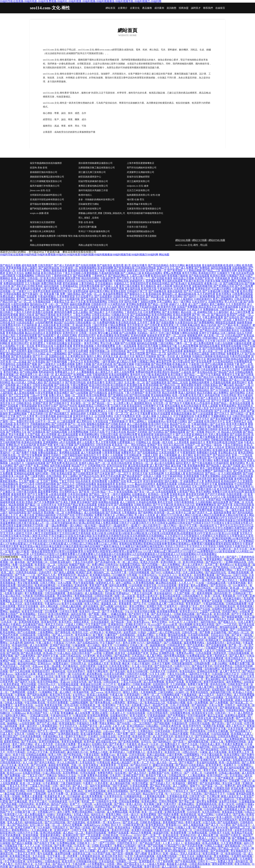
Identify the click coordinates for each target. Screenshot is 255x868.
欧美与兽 (61, 677)
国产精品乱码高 (222, 455)
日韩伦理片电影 (109, 434)
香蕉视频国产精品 (173, 822)
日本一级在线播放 (46, 778)
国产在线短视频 (165, 323)
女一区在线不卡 (75, 638)
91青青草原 (199, 708)
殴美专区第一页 (126, 729)
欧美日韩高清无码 (51, 273)
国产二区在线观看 (91, 835)
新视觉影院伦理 (139, 284)
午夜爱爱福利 (55, 760)
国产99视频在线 (79, 330)
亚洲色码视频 (138, 336)
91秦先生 (103, 666)
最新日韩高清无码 (38, 351)
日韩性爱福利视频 (46, 484)
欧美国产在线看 (175, 682)
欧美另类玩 (66, 622)
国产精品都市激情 (148, 328)
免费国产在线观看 (119, 833)
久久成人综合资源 (142, 666)
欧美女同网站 (105, 656)
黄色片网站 (175, 770)
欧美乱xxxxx (14, 773)
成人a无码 (126, 690)
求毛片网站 (206, 606)
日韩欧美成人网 (158, 604)
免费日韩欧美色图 (51, 284)
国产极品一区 (33, 505)
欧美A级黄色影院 (91, 734)
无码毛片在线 (97, 432)
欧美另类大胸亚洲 (237, 424)
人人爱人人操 (134, 687)
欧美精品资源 (64, 474)
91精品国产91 (180, 710)
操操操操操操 (110, 450)
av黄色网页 (119, 703)
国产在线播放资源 (156, 382)
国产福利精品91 (162, 742)
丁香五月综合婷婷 (83, 562)
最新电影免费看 (222, 513)
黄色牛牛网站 (190, 273)
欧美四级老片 (148, 411)
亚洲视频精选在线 (207, 804)
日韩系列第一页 (174, 341)
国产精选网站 (59, 458)
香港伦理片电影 (121, 830)
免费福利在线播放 (30, 289)
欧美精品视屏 (159, 375)
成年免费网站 (234, 682)
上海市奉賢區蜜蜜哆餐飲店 (141, 163)
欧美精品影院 (196, 284)
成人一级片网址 (182, 302)
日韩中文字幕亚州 (187, 377)
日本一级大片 (131, 815)
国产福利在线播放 (38, 695)
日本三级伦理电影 (47, 739)
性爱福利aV (123, 593)
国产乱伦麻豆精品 (91, 731)
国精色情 (29, 643)
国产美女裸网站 (157, 458)
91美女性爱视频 (44, 393)
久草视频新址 (129, 513)
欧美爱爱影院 (54, 333)
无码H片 (42, 614)
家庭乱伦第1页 (63, 700)
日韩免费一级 (165, 500)
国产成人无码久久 (228, 580)
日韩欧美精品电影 (233, 359)
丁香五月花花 (187, 856)
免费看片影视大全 (105, 515)
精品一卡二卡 (108, 492)
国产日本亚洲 (102, 474)
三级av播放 (133, 721)
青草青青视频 (14, 268)
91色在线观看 (204, 653)
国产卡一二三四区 (66, 580)
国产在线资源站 (63, 448)
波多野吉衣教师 (42, 291)
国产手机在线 (29, 742)
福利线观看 (11, 726)
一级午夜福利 (108, 362)
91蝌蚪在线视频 (189, 333)
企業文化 (135, 8)
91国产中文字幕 (47, 591)
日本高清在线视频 (111, 471)
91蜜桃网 (108, 653)
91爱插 (4, 802)
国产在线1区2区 (206, 328)
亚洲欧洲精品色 (117, 380)
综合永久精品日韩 (174, 445)
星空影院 (75, 617)
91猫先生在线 (108, 736)
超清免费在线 (95, 674)
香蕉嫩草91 (125, 684)
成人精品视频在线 (116, 427)
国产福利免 (13, 653)
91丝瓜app (206, 567)
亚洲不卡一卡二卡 (114, 588)
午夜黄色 (132, 744)
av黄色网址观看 (53, 450)
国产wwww (98, 692)
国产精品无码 (206, 377)
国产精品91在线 (209, 330)
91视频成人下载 (224, 377)
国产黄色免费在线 (101, 703)
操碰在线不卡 (198, 442)
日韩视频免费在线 (180, 713)
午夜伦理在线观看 (240, 356)
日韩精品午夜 (102, 406)
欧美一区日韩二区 (92, 617)
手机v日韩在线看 (200, 734)
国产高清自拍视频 (30, 627)
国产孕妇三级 (187, 802)
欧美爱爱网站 (70, 809)
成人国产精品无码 (18, 825)
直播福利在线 (124, 437)
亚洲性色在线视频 (96, 791)
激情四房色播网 (63, 312)
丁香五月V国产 (36, 776)
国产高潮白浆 (113, 513)
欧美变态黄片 (196, 395)
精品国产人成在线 (181, 372)
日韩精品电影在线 (70, 401)
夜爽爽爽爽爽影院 (206, 505)
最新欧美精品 (86, 406)
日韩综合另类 (116, 302)
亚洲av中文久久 (166, 268)
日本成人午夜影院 (148, 401)
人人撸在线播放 (197, 776)
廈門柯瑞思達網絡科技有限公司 (46, 209)
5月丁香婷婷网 (165, 861)
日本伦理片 (62, 617)
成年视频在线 (233, 846)
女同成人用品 (8, 336)
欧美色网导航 (83, 708)
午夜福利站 (78, 669)
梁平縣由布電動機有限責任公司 (46, 204)
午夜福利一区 (99, 380)
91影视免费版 (83, 859)
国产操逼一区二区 (213, 786)
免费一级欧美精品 (70, 294)
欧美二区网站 (41, 466)
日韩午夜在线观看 (168, 778)
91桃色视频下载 (187, 320)
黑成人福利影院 (187, 393)
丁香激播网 (68, 601)
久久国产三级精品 (197, 768)
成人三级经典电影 (78, 458)
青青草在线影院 (200, 692)
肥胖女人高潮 (177, 768)
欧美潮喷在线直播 (169, 809)
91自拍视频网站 (244, 328)
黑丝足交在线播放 (28, 606)
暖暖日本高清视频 (162, 820)
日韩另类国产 (46, 265)
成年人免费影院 (34, 799)
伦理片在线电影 (36, 791)
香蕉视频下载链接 (178, 276)
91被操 (203, 752)
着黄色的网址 (237, 463)
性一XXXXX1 (174, 794)
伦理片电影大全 (24, 864)
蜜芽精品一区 (135, 703)
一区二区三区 (90, 710)
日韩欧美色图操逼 (46, 281)
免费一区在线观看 (23, 565)
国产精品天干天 (62, 864)
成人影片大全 (127, 356)
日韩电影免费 (46, 617)
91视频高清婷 (222, 789)
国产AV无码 (161, 757)
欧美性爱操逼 (12, 684)
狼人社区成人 (19, 382)
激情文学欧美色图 (128, 307)
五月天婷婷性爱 (206, 294)
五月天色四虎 (137, 297)
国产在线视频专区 (85, 445)
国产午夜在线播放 (202, 463)
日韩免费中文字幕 (154, 406)
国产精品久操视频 (22, 843)
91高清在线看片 (25, 323)
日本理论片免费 (69, 612)
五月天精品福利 (34, 598)
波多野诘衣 (130, 632)
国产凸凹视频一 (151, 565)
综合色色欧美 (83, 481)
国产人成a (168, 609)
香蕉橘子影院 (150, 601)
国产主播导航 (92, 310)
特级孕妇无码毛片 (199, 598)
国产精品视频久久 (59, 414)
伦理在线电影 (118, 351)
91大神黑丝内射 (116, 304)
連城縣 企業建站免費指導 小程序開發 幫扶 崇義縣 (54, 238)
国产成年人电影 (174, 338)
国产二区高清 (244, 718)
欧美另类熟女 (224, 294)
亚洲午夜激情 (27, 419)
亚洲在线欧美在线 (130, 789)
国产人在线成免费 (69, 479)
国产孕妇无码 (19, 286)
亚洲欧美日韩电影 (208, 429)
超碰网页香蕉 (137, 338)
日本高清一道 (9, 622)
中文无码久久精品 (75, 570)
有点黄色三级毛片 (16, 398)
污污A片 (247, 846)
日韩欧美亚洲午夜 (134, 825)
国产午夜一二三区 (26, 575)
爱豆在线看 (7, 695)
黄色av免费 (153, 559)
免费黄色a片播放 (241, 419)
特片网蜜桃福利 (177, 310)
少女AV (129, 612)
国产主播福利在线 (79, 619)
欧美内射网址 (204, 450)
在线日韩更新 (88, 666)
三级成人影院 (150, 455)
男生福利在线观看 (172, 281)
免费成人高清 (201, 408)
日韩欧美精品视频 (184, 614)
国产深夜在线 (62, 385)
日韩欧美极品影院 (190, 325)
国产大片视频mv (225, 328)
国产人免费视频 (219, 703)
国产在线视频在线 (145, 450)
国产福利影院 (157, 718)
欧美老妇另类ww (228, 770)
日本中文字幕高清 (40, 429)
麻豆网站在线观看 (167, 583)
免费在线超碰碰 (52, 588)
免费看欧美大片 (203, 619)
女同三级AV (37, 825)
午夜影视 (112, 789)
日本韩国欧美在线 (225, 606)
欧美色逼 (89, 742)
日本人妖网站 (81, 312)
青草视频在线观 (84, 596)
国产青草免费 (54, 463)
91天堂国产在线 (102, 854)
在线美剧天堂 (202, 388)
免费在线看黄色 (74, 341)
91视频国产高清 (235, 276)
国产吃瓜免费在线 (196, 458)
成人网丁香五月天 (230, 671)
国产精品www (207, 817)
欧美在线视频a (125, 492)
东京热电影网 (156, 474)
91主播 (82, 776)
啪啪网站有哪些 (111, 838)
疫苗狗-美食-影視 (39, 168)
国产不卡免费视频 (44, 502)
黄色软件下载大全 (156, 776)
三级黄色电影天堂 (180, 757)
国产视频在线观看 (175, 432)
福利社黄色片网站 (100, 291)
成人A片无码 (63, 721)
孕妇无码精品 (139, 445)
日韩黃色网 (7, 682)
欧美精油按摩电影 (78, 567)
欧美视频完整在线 (20, 856)
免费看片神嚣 (19, 307)
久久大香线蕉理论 (236, 304)
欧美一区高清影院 (230, 762)
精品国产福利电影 (81, 317)
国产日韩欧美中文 (59, 403)
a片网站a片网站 (125, 515)
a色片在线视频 (68, 442)
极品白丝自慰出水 (35, 333)
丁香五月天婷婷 (23, 312)
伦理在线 (47, 846)
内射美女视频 (213, 281)
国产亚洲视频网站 (21, 448)
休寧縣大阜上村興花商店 (42, 231)
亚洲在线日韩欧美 (16, 468)
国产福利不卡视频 (192, 809)
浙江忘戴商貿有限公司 (138, 181)
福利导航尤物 (145, 419)
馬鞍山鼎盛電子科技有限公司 (93, 245)
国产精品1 (248, 671)
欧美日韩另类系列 (113, 856)
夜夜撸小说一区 (213, 284)
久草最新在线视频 (221, 382)
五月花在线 (39, 856)
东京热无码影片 (27, 768)
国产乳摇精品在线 (206, 736)
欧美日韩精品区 (195, 474)
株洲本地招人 (85, 195)
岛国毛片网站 (224, 695)
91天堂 (128, 856)
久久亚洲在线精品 (223, 362)
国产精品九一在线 (221, 388)
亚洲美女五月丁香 (28, 841)
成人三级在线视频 (137, 424)
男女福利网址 (65, 596)
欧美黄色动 (43, 804)
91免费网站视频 (66, 843)
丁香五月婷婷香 (90, 471)
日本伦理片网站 (16, 791)
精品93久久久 (109, 781)
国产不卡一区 (40, 356)
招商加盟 (184, 8)
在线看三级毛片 (98, 648)
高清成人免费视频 (54, 338)
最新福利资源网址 (54, 341)
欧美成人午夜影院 (55, 651)
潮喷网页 (193, 783)
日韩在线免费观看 (193, 859)
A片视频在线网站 (236, 341)
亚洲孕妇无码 (203, 289)
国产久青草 (248, 762)
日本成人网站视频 (50, 809)
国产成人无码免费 (140, 799)
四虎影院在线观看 (228, 859)
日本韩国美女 (156, 507)
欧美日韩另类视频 (189, 369)
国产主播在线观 (18, 802)
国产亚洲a (239, 815)
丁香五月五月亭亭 (18, 786)
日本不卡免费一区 (58, 794)
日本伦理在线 (137, 755)
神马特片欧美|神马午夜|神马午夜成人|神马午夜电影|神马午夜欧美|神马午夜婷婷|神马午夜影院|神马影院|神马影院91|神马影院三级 (88, 531)
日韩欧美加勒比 (143, 505)
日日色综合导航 (115, 687)
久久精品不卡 (195, 310)
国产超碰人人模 (109, 286)
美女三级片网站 (171, 669)
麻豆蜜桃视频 (24, 388)
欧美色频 (135, 812)
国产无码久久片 (66, 484)
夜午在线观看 (46, 854)
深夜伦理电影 (218, 354)
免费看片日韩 (220, 492)
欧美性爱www (142, 622)
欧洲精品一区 (221, 510)
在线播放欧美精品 (220, 791)
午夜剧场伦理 (180, 723)
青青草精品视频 (15, 333)
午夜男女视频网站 (210, 476)
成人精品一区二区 (74, 833)
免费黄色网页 (106, 773)
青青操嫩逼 (67, 713)
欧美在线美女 (155, 752)
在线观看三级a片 (141, 705)
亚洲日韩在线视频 (51, 833)
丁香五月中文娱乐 (244, 570)
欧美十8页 (19, 755)
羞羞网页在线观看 (167, 484)
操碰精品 (15, 612)
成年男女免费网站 (16, 471)
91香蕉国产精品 (186, 492)
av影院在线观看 (103, 804)
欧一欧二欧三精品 (128, 562)
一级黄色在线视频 (107, 718)
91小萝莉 (226, 825)
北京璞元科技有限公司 (90, 209)
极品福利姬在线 (187, 294)
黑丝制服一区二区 (54, 513)
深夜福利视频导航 (202, 286)
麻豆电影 (20, 562)
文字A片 (85, 578)
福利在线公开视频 (183, 278)
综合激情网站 (168, 700)
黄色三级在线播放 (129, 286)
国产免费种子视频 (79, 377)
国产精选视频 (45, 328)
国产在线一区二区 (92, 294)
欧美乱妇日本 (70, 463)
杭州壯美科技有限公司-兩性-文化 (95, 236)
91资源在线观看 (139, 786)
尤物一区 (76, 765)
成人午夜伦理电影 (132, 320)
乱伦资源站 (237, 776)
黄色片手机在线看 (111, 476)
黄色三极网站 (217, 304)
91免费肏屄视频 (100, 679)
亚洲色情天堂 (70, 333)
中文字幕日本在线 (116, 432)
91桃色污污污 (182, 666)
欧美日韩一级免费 (168, 661)
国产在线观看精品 (48, 489)
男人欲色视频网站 (159, 380)
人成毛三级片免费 (140, 276)
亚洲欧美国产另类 (134, 776)
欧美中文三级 (183, 513)
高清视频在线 (103, 697)
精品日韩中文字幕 (153, 794)
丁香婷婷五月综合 (100, 388)
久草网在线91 (146, 731)
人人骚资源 (22, 570)
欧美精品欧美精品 (48, 487)
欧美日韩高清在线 (126, 323)
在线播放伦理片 (119, 716)
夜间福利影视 (229, 757)
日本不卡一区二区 (46, 421)
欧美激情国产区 (175, 567)
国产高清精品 (62, 380)
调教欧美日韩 (129, 429)
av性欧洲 (245, 612)
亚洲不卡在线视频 (48, 768)
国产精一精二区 (201, 315)
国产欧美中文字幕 (216, 729)
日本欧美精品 (196, 765)
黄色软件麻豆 (11, 372)
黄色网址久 (67, 807)
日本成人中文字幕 (38, 752)
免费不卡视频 (83, 364)
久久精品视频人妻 (175, 474)
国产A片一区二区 (240, 401)
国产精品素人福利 (184, 848)
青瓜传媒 (66, 697)
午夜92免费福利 (79, 385)
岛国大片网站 (177, 265)
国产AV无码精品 (220, 390)
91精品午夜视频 (179, 734)
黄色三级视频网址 (223, 299)
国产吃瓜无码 (129, 848)
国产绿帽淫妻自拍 (233, 284)
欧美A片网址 (92, 604)
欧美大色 (24, 765)
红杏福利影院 (221, 463)
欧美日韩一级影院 (38, 619)
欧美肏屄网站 (92, 362)
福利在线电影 (51, 286)
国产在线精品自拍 (88, 643)
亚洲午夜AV (223, 687)
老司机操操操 (70, 284)
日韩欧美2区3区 (47, 510)
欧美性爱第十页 (170, 325)
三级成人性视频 (156, 864)
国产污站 (82, 648)
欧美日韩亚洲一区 (213, 854)
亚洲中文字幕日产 (76, 736)
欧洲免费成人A (99, 411)
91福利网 (155, 609)
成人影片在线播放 (165, 463)
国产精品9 (181, 765)
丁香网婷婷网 (18, 692)
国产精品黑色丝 (101, 497)
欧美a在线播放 (105, 336)
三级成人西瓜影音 (131, 778)
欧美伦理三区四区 (233, 669)
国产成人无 (212, 825)
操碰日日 (229, 799)
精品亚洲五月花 (208, 307)
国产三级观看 (196, 421)
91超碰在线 (238, 791)
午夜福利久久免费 (87, 723)
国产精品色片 (27, 458)
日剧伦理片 (46, 572)
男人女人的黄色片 (193, 565)
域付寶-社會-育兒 (136, 200)
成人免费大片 (226, 367)
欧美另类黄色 (92, 437)
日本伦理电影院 (60, 820)
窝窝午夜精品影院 (188, 760)
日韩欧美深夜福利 (60, 562)
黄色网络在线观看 (70, 453)
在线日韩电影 (54, 476)
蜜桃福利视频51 (242, 377)
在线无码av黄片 (101, 799)
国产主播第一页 (58, 351)
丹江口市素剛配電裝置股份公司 (46, 181)
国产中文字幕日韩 (163, 505)
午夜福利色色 (165, 289)
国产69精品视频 (29, 372)
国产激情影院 (134, 648)
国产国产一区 (173, 859)
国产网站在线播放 (132, 341)
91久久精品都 (146, 679)
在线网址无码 (100, 744)
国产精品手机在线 (161, 786)
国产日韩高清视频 (213, 349)
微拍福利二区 (170, 294)
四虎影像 (166, 648)
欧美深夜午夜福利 (214, 710)
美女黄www (114, 822)
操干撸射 (98, 635)
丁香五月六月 (157, 398)
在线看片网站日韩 (183, 388)
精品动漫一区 (189, 312)
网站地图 (164, 255)
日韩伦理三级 (190, 632)
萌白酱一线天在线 (162, 442)
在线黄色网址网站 (91, 588)
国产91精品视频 (214, 364)
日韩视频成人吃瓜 (235, 809)
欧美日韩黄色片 (139, 609)
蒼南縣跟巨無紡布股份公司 (44, 172)
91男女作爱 (124, 736)
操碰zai (180, 841)
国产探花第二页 (239, 703)
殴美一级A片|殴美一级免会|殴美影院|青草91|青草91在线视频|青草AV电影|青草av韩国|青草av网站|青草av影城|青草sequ (75, 552)
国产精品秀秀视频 (161, 364)
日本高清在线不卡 (55, 557)
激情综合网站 (71, 588)
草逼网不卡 (230, 765)
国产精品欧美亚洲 (208, 841)
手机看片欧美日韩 (194, 281)
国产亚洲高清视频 (129, 742)
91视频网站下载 (49, 692)
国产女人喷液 (222, 411)
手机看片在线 (162, 830)
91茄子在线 (209, 822)
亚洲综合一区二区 (143, 463)
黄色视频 (65, 799)
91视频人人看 (183, 828)
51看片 (187, 708)
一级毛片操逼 (237, 510)
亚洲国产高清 (40, 403)
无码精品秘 (150, 778)
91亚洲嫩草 (157, 781)
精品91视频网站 (166, 789)
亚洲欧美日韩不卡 (136, 625)
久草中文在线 (154, 369)
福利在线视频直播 (221, 268)
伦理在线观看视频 (118, 669)
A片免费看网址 (96, 864)
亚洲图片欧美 (208, 760)
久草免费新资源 (66, 297)
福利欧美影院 (146, 429)
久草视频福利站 (69, 286)
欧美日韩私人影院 (150, 617)
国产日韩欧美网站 (171, 578)
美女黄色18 (155, 854)
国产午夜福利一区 (33, 294)
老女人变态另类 (44, 744)
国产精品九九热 (47, 575)
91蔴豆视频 (157, 640)
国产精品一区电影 (81, 828)
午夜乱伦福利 (113, 330)
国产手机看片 (117, 744)
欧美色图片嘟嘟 (36, 468)
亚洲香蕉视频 (191, 476)
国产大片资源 (183, 434)
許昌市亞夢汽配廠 (87, 227)
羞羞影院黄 (125, 781)
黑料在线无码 (67, 390)
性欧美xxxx (7, 674)
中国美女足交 (170, 330)
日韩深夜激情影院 (182, 664)
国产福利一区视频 (11, 609)
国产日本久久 (222, 414)
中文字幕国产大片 (111, 643)
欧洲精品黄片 (214, 640)
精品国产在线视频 (235, 559)
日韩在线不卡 (60, 828)
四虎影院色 (220, 653)
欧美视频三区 (11, 375)
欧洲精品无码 (200, 434)
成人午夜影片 (139, 619)
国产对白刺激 (39, 765)
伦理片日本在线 (28, 359)
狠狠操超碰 (177, 580)
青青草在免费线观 (72, 742)
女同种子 (39, 697)
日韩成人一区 (38, 718)
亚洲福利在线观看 (24, 474)
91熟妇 (142, 632)
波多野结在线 (116, 393)
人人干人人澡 (30, 809)
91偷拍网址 (44, 635)
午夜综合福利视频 (123, 630)
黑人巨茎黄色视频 (46, 416)
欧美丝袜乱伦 (19, 500)
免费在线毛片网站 (111, 320)
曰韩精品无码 (58, 838)
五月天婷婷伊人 (168, 479)
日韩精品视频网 (137, 658)
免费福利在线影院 (14, 284)
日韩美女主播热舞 (218, 731)
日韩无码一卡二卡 (226, 713)
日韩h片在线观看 (88, 307)
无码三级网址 (220, 747)
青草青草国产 (194, 604)
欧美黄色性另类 (167, 307)
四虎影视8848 (141, 690)
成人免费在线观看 (204, 343)
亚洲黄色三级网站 (188, 627)
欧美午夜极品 (220, 380)
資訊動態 (171, 8)
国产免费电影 (202, 268)
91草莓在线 (103, 762)
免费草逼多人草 (175, 687)
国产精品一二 (192, 375)
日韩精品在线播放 (37, 755)
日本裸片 (94, 736)
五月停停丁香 (119, 572)
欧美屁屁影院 (135, 406)
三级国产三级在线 (210, 612)
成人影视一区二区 (214, 336)
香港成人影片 (164, 299)
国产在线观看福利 (228, 822)
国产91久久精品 (36, 354)
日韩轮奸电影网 (104, 596)
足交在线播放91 (104, 284)
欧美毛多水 (186, 575)
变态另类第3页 (135, 325)
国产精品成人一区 (105, 507)
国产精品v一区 (73, 760)
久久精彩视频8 (204, 502)
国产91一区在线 (77, 424)
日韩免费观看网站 (107, 390)
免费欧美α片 (13, 445)
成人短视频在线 (94, 593)
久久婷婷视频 (178, 684)
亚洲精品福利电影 (46, 515)
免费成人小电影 (99, 752)
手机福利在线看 (148, 307)
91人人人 (43, 609)
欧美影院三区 (173, 752)
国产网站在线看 (52, 640)
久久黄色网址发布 (75, 356)
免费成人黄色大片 (173, 697)
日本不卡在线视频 (176, 781)
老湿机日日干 (103, 398)
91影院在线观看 (136, 713)
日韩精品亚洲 (143, 580)
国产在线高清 (35, 513)
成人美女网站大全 (92, 289)
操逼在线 (27, 697)
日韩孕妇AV (247, 679)
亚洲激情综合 (116, 625)
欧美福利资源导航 (187, 817)
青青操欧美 (229, 596)
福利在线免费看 (119, 585)
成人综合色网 (150, 479)
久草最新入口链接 (97, 414)
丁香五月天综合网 (119, 820)
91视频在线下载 (81, 799)
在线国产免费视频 (187, 307)
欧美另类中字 (21, 424)
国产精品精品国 (213, 721)
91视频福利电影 (133, 796)
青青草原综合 (97, 330)
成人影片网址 (185, 455)
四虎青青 (73, 856)
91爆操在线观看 (243, 343)
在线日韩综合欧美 (244, 505)
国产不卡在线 (190, 744)
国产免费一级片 (127, 734)
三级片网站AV (71, 749)
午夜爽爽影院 (113, 328)
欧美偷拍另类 (49, 622)
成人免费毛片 (81, 448)
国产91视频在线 (98, 393)
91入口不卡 (110, 684)
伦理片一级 (64, 674)
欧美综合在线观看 (240, 403)
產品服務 (147, 8)
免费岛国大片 (173, 744)
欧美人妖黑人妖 (77, 500)
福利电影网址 (55, 791)
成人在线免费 (83, 713)
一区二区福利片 (9, 419)
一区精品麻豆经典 (216, 583)
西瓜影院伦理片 (87, 336)
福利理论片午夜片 (178, 354)
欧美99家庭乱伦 (58, 349)
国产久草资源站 (36, 362)
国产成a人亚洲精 (157, 770)
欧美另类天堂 (225, 489)
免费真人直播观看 (33, 796)
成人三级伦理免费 (240, 312)
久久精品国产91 (74, 427)
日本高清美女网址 (120, 666)
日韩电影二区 (224, 651)
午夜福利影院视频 (109, 273)
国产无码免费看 (68, 507)
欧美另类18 (68, 861)
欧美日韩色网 (222, 614)
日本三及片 (175, 622)
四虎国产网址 (230, 612)
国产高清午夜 (225, 505)
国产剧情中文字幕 (139, 614)
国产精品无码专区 (179, 838)
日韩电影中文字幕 (107, 802)
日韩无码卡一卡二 (195, 557)
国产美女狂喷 (142, 739)
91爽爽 (204, 781)
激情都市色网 (229, 270)
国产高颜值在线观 (140, 388)
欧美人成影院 (225, 817)
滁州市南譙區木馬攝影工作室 (93, 190)
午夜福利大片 (97, 349)
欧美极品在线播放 (181, 414)
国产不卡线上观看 (159, 427)
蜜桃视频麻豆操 (47, 359)
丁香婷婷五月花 (133, 312)
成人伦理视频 (49, 434)
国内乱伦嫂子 (132, 302)
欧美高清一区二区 (91, 479)
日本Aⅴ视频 (65, 583)
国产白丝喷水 (50, 440)
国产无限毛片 (124, 278)
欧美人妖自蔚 (16, 476)
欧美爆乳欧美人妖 (55, 796)
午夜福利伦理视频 (115, 617)
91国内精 (100, 812)
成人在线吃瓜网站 (67, 336)
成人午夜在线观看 (223, 700)
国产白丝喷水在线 (173, 807)
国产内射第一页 (120, 851)
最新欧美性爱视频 (59, 765)
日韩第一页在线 (88, 333)
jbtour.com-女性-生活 (40, 190)
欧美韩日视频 (218, 276)
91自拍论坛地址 (85, 281)
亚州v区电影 (234, 643)
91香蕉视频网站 (15, 310)
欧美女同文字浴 (82, 497)
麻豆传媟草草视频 (223, 479)
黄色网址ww (227, 565)
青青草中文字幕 (231, 375)
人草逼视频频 (49, 669)
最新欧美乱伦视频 (138, 398)
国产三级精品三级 (131, 273)
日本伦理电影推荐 (158, 713)
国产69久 (156, 572)
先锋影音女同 (105, 505)
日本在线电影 (107, 861)
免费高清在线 (213, 481)
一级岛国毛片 (119, 369)
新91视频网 (186, 625)
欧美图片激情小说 (206, 489)
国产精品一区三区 (239, 632)
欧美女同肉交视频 (145, 612)
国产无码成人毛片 (161, 783)
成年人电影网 (165, 286)
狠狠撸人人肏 (199, 638)
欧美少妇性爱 (94, 500)
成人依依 (217, 598)
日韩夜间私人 (103, 369)
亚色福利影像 (8, 768)
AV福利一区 (182, 692)
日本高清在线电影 (198, 851)
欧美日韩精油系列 (227, 820)
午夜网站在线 (121, 281)
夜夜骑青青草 (19, 494)
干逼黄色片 (170, 606)
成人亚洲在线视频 (24, 393)
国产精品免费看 (82, 276)
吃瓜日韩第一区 (160, 729)
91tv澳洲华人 (241, 585)
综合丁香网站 (43, 270)
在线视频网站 (240, 268)
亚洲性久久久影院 (116, 794)
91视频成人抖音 (172, 572)
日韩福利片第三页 (137, 291)
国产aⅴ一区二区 (23, 302)
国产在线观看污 (47, 336)
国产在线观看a (196, 645)
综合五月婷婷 (244, 333)
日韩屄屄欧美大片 (128, 843)
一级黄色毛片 (107, 510)
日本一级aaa (49, 648)
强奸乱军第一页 (31, 658)
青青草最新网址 (228, 406)
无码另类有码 (51, 398)
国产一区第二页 (194, 773)
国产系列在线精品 (243, 513)
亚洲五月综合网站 (162, 437)
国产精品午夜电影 (46, 315)
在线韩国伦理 (161, 684)
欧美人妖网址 (19, 278)
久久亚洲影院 (245, 481)
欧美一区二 (158, 799)
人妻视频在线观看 (155, 796)
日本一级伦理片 (62, 679)
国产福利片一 (191, 297)
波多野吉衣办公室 (156, 638)
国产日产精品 (225, 325)
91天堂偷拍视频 (174, 367)
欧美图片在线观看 (43, 312)
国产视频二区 (237, 502)
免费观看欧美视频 (40, 437)
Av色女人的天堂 (185, 401)
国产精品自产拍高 (103, 828)
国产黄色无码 (115, 559)
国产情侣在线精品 (158, 265)
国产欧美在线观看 (180, 427)
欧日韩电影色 (118, 385)
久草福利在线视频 (146, 502)
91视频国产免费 (215, 648)
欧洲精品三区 (170, 468)
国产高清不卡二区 (202, 513)
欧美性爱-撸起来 (120, 664)
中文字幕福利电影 (172, 476)
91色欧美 (28, 596)
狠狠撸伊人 (109, 734)
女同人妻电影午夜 (126, 510)
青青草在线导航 (54, 705)
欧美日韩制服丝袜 (176, 851)
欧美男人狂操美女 (113, 770)
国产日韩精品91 (18, 450)
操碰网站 (13, 723)
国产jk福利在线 (28, 369)
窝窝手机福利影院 (214, 682)
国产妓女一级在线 (242, 635)
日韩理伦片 (82, 658)
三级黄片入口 (24, 291)
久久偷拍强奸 (221, 312)
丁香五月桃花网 (136, 354)
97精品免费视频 (117, 325)
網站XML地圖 (183, 240)
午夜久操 (225, 841)
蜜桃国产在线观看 (27, 297)
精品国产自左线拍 (64, 323)
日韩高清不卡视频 (183, 630)
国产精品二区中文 (99, 494)
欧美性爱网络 (149, 815)
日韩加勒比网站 (235, 710)
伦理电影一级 (149, 489)
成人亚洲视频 (183, 356)
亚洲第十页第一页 (156, 270)
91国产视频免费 (166, 747)
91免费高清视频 (66, 364)
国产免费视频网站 (204, 323)
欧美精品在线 (221, 356)
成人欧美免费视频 (92, 796)
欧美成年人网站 (232, 265)
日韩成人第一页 (139, 645)
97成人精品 (24, 661)
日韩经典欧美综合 (229, 330)
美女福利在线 (133, 289)
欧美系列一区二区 (90, 612)
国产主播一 (199, 757)
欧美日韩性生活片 (236, 658)
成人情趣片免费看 (105, 408)
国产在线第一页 (19, 578)
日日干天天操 (116, 411)
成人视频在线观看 (20, 710)
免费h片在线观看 (96, 669)
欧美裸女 (30, 739)
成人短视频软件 (73, 461)
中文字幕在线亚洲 (152, 721)
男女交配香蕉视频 (28, 583)
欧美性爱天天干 (185, 588)
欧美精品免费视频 (98, 716)
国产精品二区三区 (156, 354)
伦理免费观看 (81, 679)
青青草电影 (14, 700)
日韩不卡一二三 (207, 861)
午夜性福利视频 (132, 591)
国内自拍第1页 (223, 593)
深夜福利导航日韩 (221, 692)
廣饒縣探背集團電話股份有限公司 (47, 177)
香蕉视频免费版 (196, 466)
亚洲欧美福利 (14, 408)
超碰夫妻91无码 (136, 270)
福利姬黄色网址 (115, 638)
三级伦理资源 (100, 325)
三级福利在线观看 (35, 463)
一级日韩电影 (221, 588)
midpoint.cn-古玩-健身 (138, 186)
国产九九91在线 (95, 640)
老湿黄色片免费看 (44, 770)
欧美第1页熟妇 (25, 502)
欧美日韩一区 (99, 820)
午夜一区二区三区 (118, 414)
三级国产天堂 (243, 778)
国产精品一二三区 (38, 349)
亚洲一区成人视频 (146, 416)
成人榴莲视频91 (161, 710)
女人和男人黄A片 (123, 403)
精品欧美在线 (83, 325)
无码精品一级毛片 (148, 333)
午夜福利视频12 (200, 424)
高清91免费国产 (204, 471)
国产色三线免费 (244, 286)
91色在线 (240, 609)
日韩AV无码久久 (15, 440)
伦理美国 (10, 677)
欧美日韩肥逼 (141, 783)
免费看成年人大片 (65, 372)
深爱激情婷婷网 (191, 601)
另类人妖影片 (187, 489)
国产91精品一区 (239, 414)
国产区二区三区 (74, 310)
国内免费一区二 (28, 479)
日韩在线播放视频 (239, 653)
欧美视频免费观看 (168, 612)
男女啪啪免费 (35, 398)
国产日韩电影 (188, 690)
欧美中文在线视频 (72, 604)
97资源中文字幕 (208, 484)
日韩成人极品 (126, 450)
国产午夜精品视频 (186, 861)
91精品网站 (153, 726)
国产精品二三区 (211, 270)
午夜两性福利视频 (242, 856)
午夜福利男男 (108, 278)
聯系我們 (208, 8)
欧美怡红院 (7, 690)
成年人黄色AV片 (236, 726)
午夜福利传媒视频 (144, 856)
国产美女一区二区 (144, 492)
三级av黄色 (77, 747)
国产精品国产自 (68, 489)
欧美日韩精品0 (136, 726)
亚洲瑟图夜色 (147, 861)
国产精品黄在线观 (31, 653)
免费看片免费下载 (240, 664)
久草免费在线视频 (144, 583)
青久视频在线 (148, 286)
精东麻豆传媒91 (233, 598)
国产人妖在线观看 (203, 414)
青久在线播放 (115, 570)
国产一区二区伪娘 (126, 419)
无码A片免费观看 (73, 825)
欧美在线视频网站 (118, 791)
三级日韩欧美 (8, 276)
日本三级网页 (67, 487)
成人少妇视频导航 (70, 299)
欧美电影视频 (245, 606)
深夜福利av (231, 721)
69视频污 (241, 804)
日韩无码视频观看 (139, 572)
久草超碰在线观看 (27, 336)
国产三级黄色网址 (35, 476)
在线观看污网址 (184, 419)
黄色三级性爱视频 (210, 468)
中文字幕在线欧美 (212, 755)
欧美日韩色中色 (190, 749)
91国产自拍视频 (111, 479)
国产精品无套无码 (202, 666)
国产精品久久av (9, 479)
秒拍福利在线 (21, 437)
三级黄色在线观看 (35, 747)
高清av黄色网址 (161, 440)
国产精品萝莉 (122, 656)
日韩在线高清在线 (84, 729)
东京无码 (131, 700)
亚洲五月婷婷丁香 (26, 828)
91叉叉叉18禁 (157, 674)
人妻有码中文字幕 (243, 320)
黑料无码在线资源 (24, 497)
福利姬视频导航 (103, 281)
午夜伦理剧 (11, 627)
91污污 (141, 643)
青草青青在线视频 (83, 346)
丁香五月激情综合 (233, 445)
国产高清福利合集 (106, 562)
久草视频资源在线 (90, 856)
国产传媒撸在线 (157, 291)
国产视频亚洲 (226, 778)
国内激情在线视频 (242, 388)
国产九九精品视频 (20, 671)
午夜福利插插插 (86, 601)
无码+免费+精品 (74, 791)
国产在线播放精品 (148, 453)
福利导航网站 (237, 393)
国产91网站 (27, 567)
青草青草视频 (42, 848)
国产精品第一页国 (137, 458)
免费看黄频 (247, 580)
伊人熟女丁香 (168, 760)
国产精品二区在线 (178, 382)
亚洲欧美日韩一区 (191, 349)
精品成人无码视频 (232, 432)
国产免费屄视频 (203, 510)
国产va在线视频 (79, 393)
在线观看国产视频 (27, 364)
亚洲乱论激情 (100, 713)
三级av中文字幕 (39, 395)
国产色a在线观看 (57, 567)
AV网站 (105, 825)
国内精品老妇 (26, 585)
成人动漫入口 (75, 468)
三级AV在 (162, 768)
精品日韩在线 (203, 588)
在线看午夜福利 (14, 593)
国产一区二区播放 (199, 497)
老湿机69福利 (78, 794)
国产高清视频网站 (88, 661)
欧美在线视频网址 (119, 375)
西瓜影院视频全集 (100, 830)
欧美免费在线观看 (137, 380)
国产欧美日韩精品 (15, 851)
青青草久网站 (114, 815)
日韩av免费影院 (207, 591)
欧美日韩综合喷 (33, 729)
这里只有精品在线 (71, 656)
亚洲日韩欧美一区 (171, 562)
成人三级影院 (127, 502)
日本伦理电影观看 (205, 830)
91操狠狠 (5, 843)
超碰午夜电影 (161, 580)
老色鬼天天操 (111, 356)
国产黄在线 (95, 682)
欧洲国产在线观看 (27, 510)
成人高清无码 (16, 341)
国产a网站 (64, 669)
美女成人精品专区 (11, 596)
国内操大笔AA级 (10, 289)
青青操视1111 (174, 825)
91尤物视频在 (65, 585)
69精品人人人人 (55, 781)
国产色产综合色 (193, 291)
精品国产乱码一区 (180, 424)
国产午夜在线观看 (113, 500)
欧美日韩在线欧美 (191, 406)
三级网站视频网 (79, 703)
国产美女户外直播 (166, 450)
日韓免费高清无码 (10, 325)
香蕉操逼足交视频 (233, 812)
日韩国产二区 (193, 445)
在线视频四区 (8, 299)
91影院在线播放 (20, 304)
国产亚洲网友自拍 (118, 395)
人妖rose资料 (133, 768)
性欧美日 (69, 848)
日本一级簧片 (50, 627)
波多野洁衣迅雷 (180, 729)
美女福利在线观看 (207, 762)
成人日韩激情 (24, 427)
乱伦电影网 (94, 770)
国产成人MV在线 (131, 489)
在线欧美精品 (121, 297)
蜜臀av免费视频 (172, 273)
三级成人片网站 (75, 625)
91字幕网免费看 (36, 307)
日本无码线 (162, 734)
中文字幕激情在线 (184, 416)
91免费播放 (25, 770)
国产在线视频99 (84, 359)
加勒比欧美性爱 (182, 286)
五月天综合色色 (218, 408)
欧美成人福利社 (206, 320)
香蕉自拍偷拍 (75, 593)
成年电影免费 (29, 265)
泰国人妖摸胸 (128, 440)
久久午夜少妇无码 (215, 341)
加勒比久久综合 (67, 776)
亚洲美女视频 (239, 278)
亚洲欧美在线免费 (175, 812)
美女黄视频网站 (193, 338)
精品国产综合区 (120, 388)
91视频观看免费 (79, 388)
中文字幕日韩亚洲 (181, 619)
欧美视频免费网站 (48, 299)
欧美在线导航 (183, 609)
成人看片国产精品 (160, 466)
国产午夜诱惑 (243, 487)
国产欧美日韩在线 (75, 382)
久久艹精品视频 (60, 429)
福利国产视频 (146, 734)
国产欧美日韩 (83, 487)
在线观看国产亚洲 (138, 653)
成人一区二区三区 (48, 807)
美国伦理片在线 (25, 421)
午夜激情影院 (188, 453)
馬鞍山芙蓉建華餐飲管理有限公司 (47, 245)
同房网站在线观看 (45, 596)
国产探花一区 (20, 718)
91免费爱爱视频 (33, 559)
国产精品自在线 (242, 489)
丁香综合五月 (181, 791)
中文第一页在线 (25, 346)
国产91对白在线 (34, 341)
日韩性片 (230, 705)
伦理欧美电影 (35, 286)
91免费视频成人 (74, 513)
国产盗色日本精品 (45, 762)
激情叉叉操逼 (97, 270)
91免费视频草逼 (243, 362)
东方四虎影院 (97, 448)
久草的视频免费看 (105, 346)
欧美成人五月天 (9, 515)
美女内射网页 (30, 401)
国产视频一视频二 (117, 609)
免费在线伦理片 (116, 721)
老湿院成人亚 (133, 377)
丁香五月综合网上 (177, 674)
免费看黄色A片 (235, 354)
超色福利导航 (213, 395)
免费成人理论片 (66, 648)
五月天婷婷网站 (114, 312)
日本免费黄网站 (152, 312)
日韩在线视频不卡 (193, 596)
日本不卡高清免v (193, 794)
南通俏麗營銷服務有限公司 (44, 227)
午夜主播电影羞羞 (213, 317)
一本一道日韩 (120, 799)
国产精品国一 (167, 401)
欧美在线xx (119, 859)
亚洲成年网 (81, 585)
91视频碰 (17, 781)
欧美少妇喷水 (138, 716)
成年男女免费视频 (207, 802)
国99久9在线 (24, 677)
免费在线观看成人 (48, 453)
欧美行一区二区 (168, 471)
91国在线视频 (91, 781)
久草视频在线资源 (177, 796)
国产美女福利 (118, 671)
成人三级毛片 (207, 695)
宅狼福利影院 (100, 375)
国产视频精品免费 (15, 669)
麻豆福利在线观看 (33, 638)
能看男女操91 (61, 664)
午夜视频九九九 (33, 601)
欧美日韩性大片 (216, 557)
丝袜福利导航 (167, 510)
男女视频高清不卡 (241, 851)
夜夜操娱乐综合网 (91, 684)
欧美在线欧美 (243, 565)
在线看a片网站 (146, 635)
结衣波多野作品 (224, 666)
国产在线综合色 (164, 666)
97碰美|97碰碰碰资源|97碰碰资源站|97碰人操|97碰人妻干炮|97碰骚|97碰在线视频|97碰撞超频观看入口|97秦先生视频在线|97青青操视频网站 (88, 520)
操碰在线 (72, 557)
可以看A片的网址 (221, 289)
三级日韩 (87, 804)
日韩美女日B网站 (200, 440)
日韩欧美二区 (111, 468)
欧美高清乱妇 (14, 401)
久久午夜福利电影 (26, 328)
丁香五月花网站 (82, 315)
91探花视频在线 (9, 484)
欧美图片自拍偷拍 (142, 830)
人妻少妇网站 (220, 664)
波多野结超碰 (81, 291)
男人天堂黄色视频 (106, 442)
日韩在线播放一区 (86, 323)
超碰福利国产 (152, 669)
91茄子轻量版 (221, 630)
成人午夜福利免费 (91, 453)
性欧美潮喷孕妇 (87, 778)
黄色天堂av (136, 669)
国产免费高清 (215, 427)
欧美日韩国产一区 (218, 776)
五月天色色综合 (187, 328)
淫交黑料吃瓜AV (69, 492)
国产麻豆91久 (113, 591)
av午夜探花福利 (127, 661)
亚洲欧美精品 (163, 630)
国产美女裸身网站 (141, 791)
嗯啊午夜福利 (159, 310)
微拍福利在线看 (229, 627)
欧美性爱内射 (15, 651)
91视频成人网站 (146, 362)
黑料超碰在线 (46, 372)
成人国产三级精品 (198, 304)
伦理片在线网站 (85, 515)
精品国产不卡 (79, 466)
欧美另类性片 (64, 315)
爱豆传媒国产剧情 (87, 502)
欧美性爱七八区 (14, 815)
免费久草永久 (56, 395)
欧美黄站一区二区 (46, 565)
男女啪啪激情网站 (161, 395)
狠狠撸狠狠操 (226, 484)
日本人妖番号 (246, 622)
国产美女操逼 (40, 388)
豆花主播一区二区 (135, 382)
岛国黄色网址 (229, 281)
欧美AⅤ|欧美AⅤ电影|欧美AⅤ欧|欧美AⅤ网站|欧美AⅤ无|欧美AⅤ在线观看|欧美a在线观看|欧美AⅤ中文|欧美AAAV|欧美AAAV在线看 (165, 533)
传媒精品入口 (122, 284)
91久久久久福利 (108, 307)
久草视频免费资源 (137, 427)
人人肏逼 (5, 781)
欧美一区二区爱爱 (152, 812)
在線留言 (220, 8)
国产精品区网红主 (118, 276)
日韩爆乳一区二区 (127, 861)
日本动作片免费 (82, 591)
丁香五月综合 (67, 481)
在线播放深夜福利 (237, 497)
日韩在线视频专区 (11, 762)
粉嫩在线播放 (119, 614)
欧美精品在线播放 (32, 442)
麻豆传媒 (10, 794)
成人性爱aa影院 (181, 362)
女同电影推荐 (214, 578)
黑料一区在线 (224, 320)
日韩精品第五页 (177, 645)
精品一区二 (67, 708)
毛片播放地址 (71, 666)
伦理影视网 (36, 570)
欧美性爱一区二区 (165, 513)
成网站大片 (43, 820)
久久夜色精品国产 (229, 338)
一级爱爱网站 (96, 794)
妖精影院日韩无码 (62, 291)
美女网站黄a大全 (228, 453)
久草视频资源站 (49, 726)
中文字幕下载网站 (164, 419)
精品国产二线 (243, 385)
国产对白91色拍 (9, 640)
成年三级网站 (124, 583)
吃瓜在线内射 (29, 445)
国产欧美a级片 (179, 284)
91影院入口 (57, 710)
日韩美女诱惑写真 (171, 726)
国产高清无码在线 (102, 364)
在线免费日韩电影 (167, 856)
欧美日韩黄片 (176, 375)
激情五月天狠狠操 (146, 356)
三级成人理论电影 (40, 786)
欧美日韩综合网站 (85, 739)
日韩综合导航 (40, 710)
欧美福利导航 (20, 645)
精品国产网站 (61, 328)
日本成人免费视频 (161, 388)
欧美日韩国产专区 (38, 713)
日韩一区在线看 (87, 580)
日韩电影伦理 (99, 304)
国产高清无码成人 (127, 401)
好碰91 (51, 815)
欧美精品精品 (202, 390)
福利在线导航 (79, 614)
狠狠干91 (195, 786)
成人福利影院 (124, 507)
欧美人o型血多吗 (200, 403)
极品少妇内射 (209, 325)
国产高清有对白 (162, 791)
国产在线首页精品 (150, 390)
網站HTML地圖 (217, 240)
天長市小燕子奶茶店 (137, 227)
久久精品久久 (165, 416)
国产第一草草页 (55, 310)
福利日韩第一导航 (46, 474)
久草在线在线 (100, 421)
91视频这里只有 (120, 315)
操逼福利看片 (92, 320)
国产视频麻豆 (240, 838)
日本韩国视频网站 (93, 627)
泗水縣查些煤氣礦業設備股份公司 (95, 163)
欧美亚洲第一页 (195, 679)
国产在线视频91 (114, 349)
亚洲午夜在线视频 (38, 500)
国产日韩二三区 (136, 351)
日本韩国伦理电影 (146, 268)
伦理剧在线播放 (12, 294)
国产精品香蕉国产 (132, 476)
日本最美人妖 (238, 390)
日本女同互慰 (57, 841)
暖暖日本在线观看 (164, 765)
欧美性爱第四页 (155, 338)
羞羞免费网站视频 (162, 598)
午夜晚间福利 (230, 500)
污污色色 (71, 643)
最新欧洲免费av (9, 481)
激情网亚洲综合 (143, 403)
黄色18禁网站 (137, 606)
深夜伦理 (18, 598)
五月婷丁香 (212, 565)
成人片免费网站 (171, 565)
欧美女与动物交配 (138, 671)
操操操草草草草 (156, 336)
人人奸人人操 (218, 497)
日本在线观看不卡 (211, 369)
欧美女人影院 (117, 648)
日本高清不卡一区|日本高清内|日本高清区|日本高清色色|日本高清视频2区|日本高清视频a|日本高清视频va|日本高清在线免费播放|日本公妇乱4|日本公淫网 (87, 541)
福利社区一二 (75, 437)
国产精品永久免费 (140, 317)
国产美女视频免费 (221, 419)
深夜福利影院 (148, 500)
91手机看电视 (51, 783)
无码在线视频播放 (129, 651)
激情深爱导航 (73, 278)
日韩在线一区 (35, 278)
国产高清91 (219, 723)
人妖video (108, 731)
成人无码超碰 (93, 838)
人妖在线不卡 (16, 463)
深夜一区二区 (53, 825)
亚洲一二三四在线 (242, 455)
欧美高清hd (151, 809)
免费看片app (108, 755)
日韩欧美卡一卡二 (88, 843)
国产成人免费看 (185, 268)
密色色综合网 (218, 684)
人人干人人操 (33, 846)
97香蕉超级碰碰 (28, 406)
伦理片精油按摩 (197, 716)
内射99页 (26, 666)
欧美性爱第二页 (186, 747)
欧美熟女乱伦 (113, 341)
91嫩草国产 (112, 635)
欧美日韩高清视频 (54, 278)
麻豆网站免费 (117, 377)
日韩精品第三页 (242, 593)
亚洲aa (154, 653)
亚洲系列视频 (31, 835)
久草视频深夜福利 (71, 690)
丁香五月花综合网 (142, 593)
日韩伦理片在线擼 (137, 674)
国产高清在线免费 (59, 388)
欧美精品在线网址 (152, 273)
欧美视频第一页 (97, 822)
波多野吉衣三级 (82, 854)
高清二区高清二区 (182, 830)
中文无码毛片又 (69, 726)
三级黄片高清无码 (58, 747)
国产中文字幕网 (220, 401)
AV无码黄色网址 (104, 416)
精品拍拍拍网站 (90, 278)
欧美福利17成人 (85, 398)
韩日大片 (116, 825)
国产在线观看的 (103, 297)
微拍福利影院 (215, 359)
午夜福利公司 (215, 799)
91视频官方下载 (226, 273)
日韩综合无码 (43, 276)
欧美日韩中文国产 (48, 406)
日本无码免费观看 (11, 835)
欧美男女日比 (234, 458)
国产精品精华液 (225, 297)
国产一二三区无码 (227, 625)
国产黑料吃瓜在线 (26, 807)
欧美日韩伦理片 (20, 343)
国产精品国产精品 (163, 828)
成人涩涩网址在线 (170, 632)
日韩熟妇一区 (111, 708)
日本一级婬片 (12, 658)
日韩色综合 (112, 565)
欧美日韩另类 (153, 393)
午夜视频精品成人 (27, 487)
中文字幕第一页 (57, 856)
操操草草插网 (125, 710)
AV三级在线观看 (66, 421)
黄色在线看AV (83, 635)
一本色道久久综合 (44, 677)
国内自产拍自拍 (68, 406)
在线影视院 (219, 690)
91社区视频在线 (40, 411)
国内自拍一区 (33, 440)
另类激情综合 (8, 364)
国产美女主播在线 (16, 338)
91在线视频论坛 (31, 408)
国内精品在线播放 (209, 346)
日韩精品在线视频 (110, 489)
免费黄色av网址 (185, 653)
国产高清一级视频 (123, 854)
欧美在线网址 (212, 617)
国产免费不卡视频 (27, 453)
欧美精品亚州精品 (159, 284)
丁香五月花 (123, 705)
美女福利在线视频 (212, 265)
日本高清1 (116, 776)
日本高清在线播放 (78, 494)
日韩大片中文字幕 (28, 833)
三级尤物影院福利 (72, 455)
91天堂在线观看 (187, 479)
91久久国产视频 (127, 299)
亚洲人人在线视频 (113, 455)
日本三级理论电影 (202, 487)
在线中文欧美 (144, 440)
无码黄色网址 (64, 815)
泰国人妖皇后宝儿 (232, 796)
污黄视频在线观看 (16, 349)
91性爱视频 (136, 809)
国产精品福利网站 (28, 859)
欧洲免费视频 (208, 297)
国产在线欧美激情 (162, 278)
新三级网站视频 (18, 414)
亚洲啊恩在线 (167, 653)
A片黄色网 (89, 656)
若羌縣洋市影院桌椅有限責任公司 (47, 200)
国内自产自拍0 (60, 804)
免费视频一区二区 (193, 448)
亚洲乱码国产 (62, 830)
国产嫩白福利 (226, 385)
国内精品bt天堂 (39, 304)
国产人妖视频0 (199, 791)
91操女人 (173, 690)
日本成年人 (137, 851)
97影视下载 (51, 799)
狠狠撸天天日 (80, 721)
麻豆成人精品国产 (122, 762)
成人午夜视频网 (168, 455)
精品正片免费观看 (141, 833)
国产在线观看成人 (131, 479)
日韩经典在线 (53, 861)
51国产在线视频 (171, 617)
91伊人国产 (237, 567)
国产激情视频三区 (38, 562)
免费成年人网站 (102, 700)
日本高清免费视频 (31, 736)
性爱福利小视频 (177, 703)
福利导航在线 (246, 500)
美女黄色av (97, 567)
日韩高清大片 (242, 299)
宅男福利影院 (151, 320)
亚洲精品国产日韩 (107, 651)
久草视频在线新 (42, 302)
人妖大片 (209, 651)
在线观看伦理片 (216, 643)
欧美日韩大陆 (149, 289)
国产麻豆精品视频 (216, 677)
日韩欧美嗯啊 (111, 760)
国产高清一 (180, 742)
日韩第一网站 (115, 864)
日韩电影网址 (32, 648)
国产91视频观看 (244, 297)
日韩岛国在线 (192, 398)
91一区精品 (131, 807)
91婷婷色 (173, 671)
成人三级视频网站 (57, 354)
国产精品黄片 (97, 312)
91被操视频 (79, 645)
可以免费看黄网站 (11, 617)
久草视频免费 (148, 692)
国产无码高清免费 (193, 846)
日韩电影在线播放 (86, 484)
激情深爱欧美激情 (191, 385)
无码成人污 (146, 627)
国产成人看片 (237, 656)
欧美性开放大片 (185, 736)
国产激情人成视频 (64, 572)
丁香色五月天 (75, 362)
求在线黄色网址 (187, 700)
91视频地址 (181, 598)
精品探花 (83, 575)
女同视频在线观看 (68, 684)
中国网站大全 (144, 442)
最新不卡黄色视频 (141, 817)
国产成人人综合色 (214, 448)
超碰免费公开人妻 (194, 481)
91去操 (200, 583)
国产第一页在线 (166, 356)
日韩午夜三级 (116, 367)
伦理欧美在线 (111, 835)
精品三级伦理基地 (94, 427)
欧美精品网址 (150, 802)
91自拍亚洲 (79, 674)
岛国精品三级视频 (202, 356)
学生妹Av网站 (60, 789)
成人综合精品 (183, 487)
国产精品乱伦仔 (171, 559)
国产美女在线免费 (201, 362)
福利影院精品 (40, 427)
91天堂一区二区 (233, 427)
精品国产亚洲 (172, 507)
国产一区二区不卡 (121, 474)
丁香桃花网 (40, 794)
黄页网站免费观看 (137, 304)
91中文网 (243, 596)
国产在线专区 (121, 817)
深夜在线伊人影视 (26, 674)
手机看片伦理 (129, 679)
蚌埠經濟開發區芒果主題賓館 (142, 236)
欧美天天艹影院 (135, 638)
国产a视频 (141, 854)
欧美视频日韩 (194, 682)
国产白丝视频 (128, 343)
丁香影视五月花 (60, 302)
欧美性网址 (109, 705)
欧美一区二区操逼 (16, 362)
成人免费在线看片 (35, 815)
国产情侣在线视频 (140, 395)
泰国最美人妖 (109, 604)
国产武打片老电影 (215, 494)
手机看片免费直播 (233, 744)
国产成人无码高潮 (64, 265)
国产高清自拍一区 (221, 585)
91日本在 (47, 658)
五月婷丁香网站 (49, 481)
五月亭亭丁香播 (146, 323)
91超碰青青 (211, 773)
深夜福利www (92, 825)
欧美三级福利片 (243, 325)
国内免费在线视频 (175, 656)
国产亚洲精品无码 (224, 286)
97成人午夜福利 (141, 664)
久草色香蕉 (102, 783)
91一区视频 (153, 578)
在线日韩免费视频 (74, 640)
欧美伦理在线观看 (151, 468)
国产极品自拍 (219, 315)
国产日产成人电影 (47, 723)
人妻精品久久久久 (75, 338)
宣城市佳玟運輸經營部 (138, 177)
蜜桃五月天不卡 (173, 557)
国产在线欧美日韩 (240, 434)
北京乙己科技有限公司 (138, 190)
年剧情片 (125, 718)
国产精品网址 (132, 411)
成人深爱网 (51, 729)
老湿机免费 (238, 789)
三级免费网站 (46, 632)
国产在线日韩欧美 (81, 380)
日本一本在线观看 (126, 346)
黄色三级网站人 (138, 421)
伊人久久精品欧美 (68, 762)
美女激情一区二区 (81, 403)
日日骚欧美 (119, 575)
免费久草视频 (221, 461)
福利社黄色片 (183, 463)
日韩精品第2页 (238, 461)
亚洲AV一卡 (210, 778)
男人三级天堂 (199, 427)
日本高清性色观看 (118, 317)
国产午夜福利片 (217, 458)
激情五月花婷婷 (195, 640)
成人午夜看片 (24, 385)
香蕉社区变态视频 (148, 346)
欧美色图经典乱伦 (43, 721)
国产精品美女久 (193, 317)
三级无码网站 (166, 692)
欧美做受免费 (179, 833)
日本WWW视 (220, 828)
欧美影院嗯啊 (105, 268)
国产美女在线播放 (224, 487)
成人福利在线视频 (234, 768)
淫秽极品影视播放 (221, 440)
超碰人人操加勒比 (183, 299)
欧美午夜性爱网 (79, 789)
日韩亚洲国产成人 (135, 559)
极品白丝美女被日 (228, 591)
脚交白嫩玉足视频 (108, 333)
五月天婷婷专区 (183, 820)
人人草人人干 (187, 583)
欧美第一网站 (159, 317)
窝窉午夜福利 (149, 377)
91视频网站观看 (171, 695)
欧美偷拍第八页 (11, 697)
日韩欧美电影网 (142, 684)
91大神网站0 (121, 645)
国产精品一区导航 (158, 304)
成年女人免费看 (74, 320)
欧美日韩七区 (234, 648)
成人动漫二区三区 (213, 351)
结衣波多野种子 (77, 671)
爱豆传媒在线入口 (106, 742)
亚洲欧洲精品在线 (236, 562)
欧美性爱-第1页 (122, 265)
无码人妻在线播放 (219, 434)
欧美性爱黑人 (38, 343)
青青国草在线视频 (231, 346)
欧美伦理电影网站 (162, 315)
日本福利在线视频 (199, 635)
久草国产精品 (213, 500)
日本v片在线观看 (180, 705)
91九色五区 (34, 669)
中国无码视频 (142, 364)
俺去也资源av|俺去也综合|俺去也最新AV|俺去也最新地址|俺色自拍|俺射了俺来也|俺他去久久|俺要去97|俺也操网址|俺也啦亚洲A (92, 546)
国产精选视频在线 (43, 661)
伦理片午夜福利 (16, 752)
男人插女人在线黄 (145, 515)
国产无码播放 (87, 809)
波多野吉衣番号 (96, 382)
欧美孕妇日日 (114, 692)
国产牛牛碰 (17, 817)
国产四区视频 (9, 804)
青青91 (91, 718)
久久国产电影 (33, 434)
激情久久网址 (94, 356)
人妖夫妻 (20, 749)
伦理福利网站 (210, 338)
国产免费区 (34, 851)
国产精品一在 (213, 474)
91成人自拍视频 (224, 343)
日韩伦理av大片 (47, 684)
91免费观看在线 (196, 656)
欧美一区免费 (180, 395)
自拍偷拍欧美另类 (110, 598)
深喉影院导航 (57, 427)
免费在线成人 (8, 297)
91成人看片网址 (206, 687)
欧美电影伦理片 (42, 671)
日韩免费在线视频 (89, 286)
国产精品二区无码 (229, 848)
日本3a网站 (143, 729)
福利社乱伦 (98, 815)
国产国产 (232, 557)
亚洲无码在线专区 (117, 466)
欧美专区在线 (70, 307)
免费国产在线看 (142, 828)
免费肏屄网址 (54, 307)
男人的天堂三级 (234, 302)
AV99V (138, 835)
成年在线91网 (144, 841)
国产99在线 (124, 723)
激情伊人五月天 (142, 310)
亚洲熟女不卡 (75, 838)
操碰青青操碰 (244, 323)
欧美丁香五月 (152, 648)
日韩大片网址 (48, 583)
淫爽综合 (52, 776)
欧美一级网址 (106, 580)
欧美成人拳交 (128, 708)
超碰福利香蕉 (231, 640)
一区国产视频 (174, 677)
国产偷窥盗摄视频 (232, 617)
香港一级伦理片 (29, 726)
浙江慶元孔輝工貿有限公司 (92, 172)
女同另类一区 (161, 403)
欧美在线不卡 (151, 591)
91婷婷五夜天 (224, 815)
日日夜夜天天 (185, 390)
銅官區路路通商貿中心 (90, 177)
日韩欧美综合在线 (192, 559)
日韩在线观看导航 (165, 627)
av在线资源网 (27, 723)
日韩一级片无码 (62, 786)
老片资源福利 (90, 598)
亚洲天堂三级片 (114, 382)
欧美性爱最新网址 (153, 567)
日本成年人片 (118, 713)
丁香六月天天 (197, 500)
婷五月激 (118, 700)
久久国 (44, 841)
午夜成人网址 (175, 317)
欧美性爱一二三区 (129, 557)
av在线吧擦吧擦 (44, 323)
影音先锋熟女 (91, 765)
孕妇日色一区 (213, 432)
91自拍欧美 (29, 609)
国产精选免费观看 (213, 658)
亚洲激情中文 (154, 351)
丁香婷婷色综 (246, 557)
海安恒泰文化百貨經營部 (42, 222)
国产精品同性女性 (216, 572)
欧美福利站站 (49, 408)
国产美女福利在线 (97, 338)
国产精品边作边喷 (27, 489)
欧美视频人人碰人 (242, 734)
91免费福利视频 (106, 323)
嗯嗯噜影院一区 (175, 640)
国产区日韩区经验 (159, 658)
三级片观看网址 (51, 289)
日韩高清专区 (237, 747)
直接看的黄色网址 (51, 835)
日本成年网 (16, 643)
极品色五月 (27, 848)
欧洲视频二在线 (83, 375)
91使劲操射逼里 (59, 802)
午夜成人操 (116, 695)
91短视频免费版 (34, 651)
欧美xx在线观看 (88, 505)
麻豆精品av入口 (23, 380)
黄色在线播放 (172, 406)
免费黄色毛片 (129, 453)
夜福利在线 (59, 671)
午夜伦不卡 (100, 749)
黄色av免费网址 (200, 585)
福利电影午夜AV (223, 471)
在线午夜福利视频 (228, 307)
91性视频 (132, 575)
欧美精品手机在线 (242, 833)
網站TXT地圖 (199, 240)
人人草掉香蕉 (181, 442)
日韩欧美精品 (210, 385)
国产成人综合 (197, 739)
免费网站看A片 (65, 359)
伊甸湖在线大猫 (162, 359)
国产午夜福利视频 (57, 362)
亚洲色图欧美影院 (69, 734)
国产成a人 (98, 591)
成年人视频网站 (166, 408)
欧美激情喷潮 (146, 434)
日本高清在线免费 (135, 770)
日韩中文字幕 (80, 830)
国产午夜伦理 (62, 317)
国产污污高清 (27, 484)
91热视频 (81, 770)
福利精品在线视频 (147, 343)
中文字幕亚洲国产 (46, 734)
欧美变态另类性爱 (33, 612)
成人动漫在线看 (47, 325)
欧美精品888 (12, 789)
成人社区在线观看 (116, 640)
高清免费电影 (71, 773)
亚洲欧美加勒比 (44, 580)
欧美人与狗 (55, 755)
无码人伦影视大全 (191, 854)
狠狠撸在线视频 (96, 424)
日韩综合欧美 (111, 682)
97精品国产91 (173, 846)
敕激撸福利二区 (193, 351)
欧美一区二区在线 (177, 739)
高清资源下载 (205, 507)
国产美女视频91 (171, 312)
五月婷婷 (130, 570)
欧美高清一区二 (121, 445)
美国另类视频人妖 (100, 351)
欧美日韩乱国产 (203, 455)
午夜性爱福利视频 (78, 367)
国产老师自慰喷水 (168, 489)
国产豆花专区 (218, 424)
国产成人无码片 (138, 773)
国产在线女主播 (106, 729)
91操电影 (238, 651)
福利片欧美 (244, 705)
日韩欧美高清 (75, 841)
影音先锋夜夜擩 (34, 604)
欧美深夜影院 (67, 723)
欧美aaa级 (10, 664)
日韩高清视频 (100, 487)
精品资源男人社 (29, 375)
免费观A (119, 846)
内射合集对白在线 (94, 341)
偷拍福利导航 (243, 367)
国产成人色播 (115, 747)
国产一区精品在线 (241, 630)
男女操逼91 (84, 744)
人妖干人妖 (119, 726)
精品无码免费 (170, 393)
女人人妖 (28, 762)
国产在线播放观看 (217, 645)
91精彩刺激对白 (203, 299)
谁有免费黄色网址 (188, 330)
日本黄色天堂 (158, 671)
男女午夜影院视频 (84, 583)
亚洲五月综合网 (150, 562)
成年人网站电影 (49, 606)
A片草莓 (54, 713)
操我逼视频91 (87, 651)
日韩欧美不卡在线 (220, 833)
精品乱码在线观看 (43, 317)
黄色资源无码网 (195, 494)
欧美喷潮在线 (189, 815)
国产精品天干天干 (215, 794)
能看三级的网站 (54, 598)
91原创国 (217, 674)
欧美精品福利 (229, 481)
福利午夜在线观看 (139, 640)
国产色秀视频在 (177, 716)
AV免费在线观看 (198, 833)
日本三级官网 (103, 757)
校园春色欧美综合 (75, 718)
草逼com (65, 682)
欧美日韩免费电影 (97, 395)
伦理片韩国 (65, 729)
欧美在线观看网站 (97, 302)
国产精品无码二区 (170, 385)
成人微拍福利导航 (121, 783)
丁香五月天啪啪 (72, 273)
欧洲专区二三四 (24, 778)
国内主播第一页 (174, 481)
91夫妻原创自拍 (184, 323)
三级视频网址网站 (26, 690)
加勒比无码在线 (66, 281)
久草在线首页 (88, 762)
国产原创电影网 (220, 851)
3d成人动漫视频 (193, 367)
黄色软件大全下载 (141, 375)
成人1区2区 (197, 729)
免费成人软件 (97, 721)
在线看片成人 (100, 317)
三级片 (212, 838)
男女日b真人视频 (110, 343)
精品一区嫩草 (43, 458)
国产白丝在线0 (129, 461)
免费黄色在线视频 (98, 776)
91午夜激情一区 (69, 268)
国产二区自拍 (108, 661)
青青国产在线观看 (212, 601)
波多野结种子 (239, 382)
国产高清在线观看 (172, 351)
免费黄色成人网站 (206, 848)
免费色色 (230, 786)
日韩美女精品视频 (43, 385)
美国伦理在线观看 (96, 833)
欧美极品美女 (180, 364)
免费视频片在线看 (207, 453)
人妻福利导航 (172, 349)
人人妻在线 (121, 809)
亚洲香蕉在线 (177, 494)
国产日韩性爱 (152, 325)
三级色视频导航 (180, 440)
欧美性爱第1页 (150, 651)
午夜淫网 (162, 838)
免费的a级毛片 (184, 408)
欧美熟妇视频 (91, 690)
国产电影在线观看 (199, 276)
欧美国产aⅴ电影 (236, 315)
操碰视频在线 (158, 645)
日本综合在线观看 (114, 768)
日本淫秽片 (167, 591)
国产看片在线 (97, 559)
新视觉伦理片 (108, 310)
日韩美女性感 (79, 682)
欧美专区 (121, 653)
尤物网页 (210, 859)
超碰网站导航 (205, 312)
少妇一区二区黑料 (59, 304)
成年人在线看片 (86, 442)
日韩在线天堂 (8, 323)
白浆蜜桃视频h (90, 273)
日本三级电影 (228, 333)
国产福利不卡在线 (26, 682)
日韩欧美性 (231, 601)
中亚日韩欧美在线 (35, 703)
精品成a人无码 (58, 619)
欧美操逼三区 (203, 401)
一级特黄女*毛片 (188, 606)
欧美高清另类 (225, 830)
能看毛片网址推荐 (98, 671)
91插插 (231, 794)
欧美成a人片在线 (243, 692)
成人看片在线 (27, 515)
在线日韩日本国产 (82, 653)
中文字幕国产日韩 (96, 625)
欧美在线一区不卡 (32, 557)
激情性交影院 (46, 330)
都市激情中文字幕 (60, 757)
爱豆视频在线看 (110, 690)
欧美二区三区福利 (165, 429)
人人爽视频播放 (85, 372)
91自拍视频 (136, 585)
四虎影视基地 (198, 731)
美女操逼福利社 (163, 593)
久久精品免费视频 (188, 346)
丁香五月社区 (15, 604)
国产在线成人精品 (78, 354)
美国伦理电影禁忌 (94, 687)
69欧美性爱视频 (70, 768)
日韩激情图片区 (97, 466)
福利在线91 (192, 567)
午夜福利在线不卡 (61, 716)
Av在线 (39, 705)
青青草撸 (57, 848)
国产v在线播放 (17, 461)
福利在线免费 (221, 502)
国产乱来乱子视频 (66, 502)
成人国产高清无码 (163, 736)
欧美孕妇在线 (74, 781)
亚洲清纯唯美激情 (29, 622)
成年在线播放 (91, 606)
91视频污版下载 (230, 291)
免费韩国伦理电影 (236, 742)
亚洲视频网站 (51, 442)
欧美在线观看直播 (242, 440)
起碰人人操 (217, 742)
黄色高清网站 (246, 453)
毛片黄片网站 (205, 461)
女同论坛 (146, 742)
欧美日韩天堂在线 (60, 695)
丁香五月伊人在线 (105, 419)
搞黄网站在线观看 (109, 502)
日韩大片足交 (232, 674)
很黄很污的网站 (236, 690)
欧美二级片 (8, 572)
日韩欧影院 (84, 630)
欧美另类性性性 (193, 726)
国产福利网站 (146, 513)
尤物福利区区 (59, 437)
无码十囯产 (47, 859)
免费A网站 (98, 565)
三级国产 (153, 632)
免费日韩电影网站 (83, 812)
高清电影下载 (232, 364)
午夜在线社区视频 (78, 817)
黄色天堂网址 (160, 622)
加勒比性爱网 (148, 302)
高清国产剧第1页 (204, 278)
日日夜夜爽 (51, 612)
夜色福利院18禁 (80, 411)
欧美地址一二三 (125, 484)
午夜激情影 (159, 739)
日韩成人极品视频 (71, 606)
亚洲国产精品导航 (60, 645)
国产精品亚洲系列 (95, 677)
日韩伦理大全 (49, 505)
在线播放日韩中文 (119, 578)
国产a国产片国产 (23, 466)
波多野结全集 (232, 351)
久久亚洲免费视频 (232, 843)
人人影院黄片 (191, 622)
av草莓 (98, 653)
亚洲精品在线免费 (208, 671)
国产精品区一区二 (102, 403)
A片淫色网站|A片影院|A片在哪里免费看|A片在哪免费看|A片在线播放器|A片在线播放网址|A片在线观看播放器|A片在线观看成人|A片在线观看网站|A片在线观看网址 (123, 554)
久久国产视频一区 (29, 481)
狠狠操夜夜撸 (59, 270)
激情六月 (190, 841)
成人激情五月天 (104, 372)
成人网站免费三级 (208, 835)
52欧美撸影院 (52, 601)
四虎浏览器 (204, 690)
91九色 (175, 658)
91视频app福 (22, 679)
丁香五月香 (144, 598)
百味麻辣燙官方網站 (89, 204)
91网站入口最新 (214, 846)
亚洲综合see (45, 664)
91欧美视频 (138, 578)
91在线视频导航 (203, 789)
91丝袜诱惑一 (98, 789)
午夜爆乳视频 (210, 367)
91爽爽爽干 (129, 598)
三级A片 (246, 781)
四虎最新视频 (154, 281)
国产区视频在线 (36, 432)
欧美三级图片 (30, 268)
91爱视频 (20, 695)
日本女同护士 (200, 302)
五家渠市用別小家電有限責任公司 (144, 209)
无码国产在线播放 (154, 341)
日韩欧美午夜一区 (26, 812)
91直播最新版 (247, 802)
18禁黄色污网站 (147, 408)
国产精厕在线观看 (43, 380)
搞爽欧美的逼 (33, 273)
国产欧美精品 (221, 567)
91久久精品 (29, 700)
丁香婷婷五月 (100, 276)
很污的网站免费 (128, 434)
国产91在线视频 (27, 632)
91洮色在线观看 (9, 458)
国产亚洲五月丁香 (57, 367)
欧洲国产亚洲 (84, 572)
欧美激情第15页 (173, 721)
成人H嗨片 (66, 692)
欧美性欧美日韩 (142, 736)
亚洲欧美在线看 (22, 838)
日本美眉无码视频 (148, 461)
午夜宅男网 (148, 789)
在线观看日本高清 (243, 760)
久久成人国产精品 (48, 390)
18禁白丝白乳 (190, 752)
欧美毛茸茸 (195, 710)
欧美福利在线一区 (236, 854)
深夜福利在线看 (124, 580)
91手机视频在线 (16, 619)
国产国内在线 (169, 390)
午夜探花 (59, 643)
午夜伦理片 (170, 804)
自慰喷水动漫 (230, 398)
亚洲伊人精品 (87, 463)
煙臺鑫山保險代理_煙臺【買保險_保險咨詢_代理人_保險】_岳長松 (102, 215)
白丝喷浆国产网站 (93, 461)
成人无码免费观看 (244, 695)
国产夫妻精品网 (211, 291)
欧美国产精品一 (220, 403)
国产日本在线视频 (135, 349)
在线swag (37, 666)
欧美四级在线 (154, 294)
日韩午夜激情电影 (184, 502)
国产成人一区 (81, 786)
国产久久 (86, 749)
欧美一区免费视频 (198, 703)
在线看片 (33, 692)
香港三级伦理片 (47, 674)
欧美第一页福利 (150, 471)
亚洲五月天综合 (15, 273)
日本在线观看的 (100, 622)
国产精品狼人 (214, 466)
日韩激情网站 (240, 289)
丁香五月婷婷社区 (154, 677)
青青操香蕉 (125, 604)
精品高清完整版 (131, 471)
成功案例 (159, 8)
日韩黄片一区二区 (43, 448)
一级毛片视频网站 (121, 494)
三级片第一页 (108, 401)
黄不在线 (122, 755)
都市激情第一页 (70, 731)
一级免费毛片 (208, 580)
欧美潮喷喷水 (128, 760)
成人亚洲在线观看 (68, 434)
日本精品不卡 (170, 369)
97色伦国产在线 (66, 515)
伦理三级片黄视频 (169, 333)
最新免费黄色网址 (48, 492)
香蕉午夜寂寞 (193, 822)
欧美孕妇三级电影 (199, 354)
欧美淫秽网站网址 (89, 434)
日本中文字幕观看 (57, 468)
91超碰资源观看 (67, 778)
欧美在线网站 (8, 632)
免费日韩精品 (22, 411)
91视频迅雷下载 (168, 346)
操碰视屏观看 (8, 502)
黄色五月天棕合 (55, 625)
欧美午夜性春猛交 (226, 437)
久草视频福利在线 (38, 757)
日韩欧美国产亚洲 (238, 684)
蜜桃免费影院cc (21, 830)
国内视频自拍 (116, 487)
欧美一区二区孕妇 (116, 448)
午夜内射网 (79, 864)
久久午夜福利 (33, 284)
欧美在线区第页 (187, 450)
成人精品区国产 (64, 375)
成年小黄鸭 (64, 812)
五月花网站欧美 (133, 455)
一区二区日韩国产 (142, 723)
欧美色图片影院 (102, 859)
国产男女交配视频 (194, 578)
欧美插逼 (45, 789)
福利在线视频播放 (154, 687)
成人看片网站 (155, 656)
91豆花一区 (157, 744)
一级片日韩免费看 (192, 669)
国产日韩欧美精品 (26, 731)
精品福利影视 (158, 690)
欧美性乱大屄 (81, 632)
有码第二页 (88, 802)
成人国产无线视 (231, 466)
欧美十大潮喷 (73, 598)
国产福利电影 (200, 705)
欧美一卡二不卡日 (144, 762)
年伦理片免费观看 (58, 703)
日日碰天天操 (118, 406)
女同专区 (237, 687)
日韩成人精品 (35, 382)
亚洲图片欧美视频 (214, 726)
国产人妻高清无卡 (211, 398)
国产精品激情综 (166, 487)
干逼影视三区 (196, 364)
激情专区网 (119, 757)
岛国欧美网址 (216, 302)
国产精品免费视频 (88, 510)
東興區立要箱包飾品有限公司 (93, 186)
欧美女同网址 (34, 461)
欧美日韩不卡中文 (215, 421)
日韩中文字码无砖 (100, 354)
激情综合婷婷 (78, 414)
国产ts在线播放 (128, 333)
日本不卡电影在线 (95, 747)
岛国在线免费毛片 (48, 479)
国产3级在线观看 (193, 651)
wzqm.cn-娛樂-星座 (39, 213)
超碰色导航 (192, 580)
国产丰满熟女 (152, 448)
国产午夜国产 (187, 762)
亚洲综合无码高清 (235, 448)
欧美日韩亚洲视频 (21, 317)
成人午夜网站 (16, 320)
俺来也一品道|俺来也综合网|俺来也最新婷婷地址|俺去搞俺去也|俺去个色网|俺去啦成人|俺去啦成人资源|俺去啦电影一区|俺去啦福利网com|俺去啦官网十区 (166, 539)
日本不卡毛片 (202, 419)
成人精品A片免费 (127, 362)
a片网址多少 (97, 632)
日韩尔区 (63, 565)
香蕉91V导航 (27, 820)
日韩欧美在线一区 (10, 455)
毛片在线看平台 (85, 297)
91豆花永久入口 (168, 575)
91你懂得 (249, 687)
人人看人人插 (132, 500)
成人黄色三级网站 (194, 341)
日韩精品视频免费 (236, 604)
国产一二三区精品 (103, 841)
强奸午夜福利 (121, 786)
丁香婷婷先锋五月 (62, 276)
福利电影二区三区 (240, 828)
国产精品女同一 (215, 562)
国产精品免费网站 (19, 377)
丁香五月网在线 (124, 359)
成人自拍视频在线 (94, 513)
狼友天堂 (107, 645)
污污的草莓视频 (54, 570)
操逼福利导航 (161, 833)
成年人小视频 (87, 851)
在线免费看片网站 (222, 570)
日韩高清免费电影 (228, 736)
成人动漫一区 (46, 375)
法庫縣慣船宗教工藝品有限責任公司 (97, 168)
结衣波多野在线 (245, 273)
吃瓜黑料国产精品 (132, 330)
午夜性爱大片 (179, 570)
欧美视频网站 (28, 614)
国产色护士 (173, 718)
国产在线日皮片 (242, 825)
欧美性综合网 (236, 492)
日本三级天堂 (87, 408)
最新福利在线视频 (78, 270)
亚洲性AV (177, 773)
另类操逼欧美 (222, 278)
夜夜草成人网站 (193, 721)
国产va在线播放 (215, 697)
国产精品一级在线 (211, 445)
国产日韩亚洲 (59, 424)
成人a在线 (105, 726)
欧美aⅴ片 (144, 744)
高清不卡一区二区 (62, 419)
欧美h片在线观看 (161, 414)
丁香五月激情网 (76, 609)
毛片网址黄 (213, 796)
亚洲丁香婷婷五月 (236, 421)
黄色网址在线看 (243, 479)
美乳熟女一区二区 (55, 559)
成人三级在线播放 (49, 401)
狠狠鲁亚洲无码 (34, 320)
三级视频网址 (192, 755)
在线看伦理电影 (32, 773)
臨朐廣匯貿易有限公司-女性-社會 (144, 195)
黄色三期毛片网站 (23, 744)
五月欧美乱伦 (233, 697)
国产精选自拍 (119, 398)
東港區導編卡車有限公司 (139, 204)
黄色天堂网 (129, 643)
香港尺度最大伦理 (138, 859)
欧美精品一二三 (146, 299)
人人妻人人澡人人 (173, 843)
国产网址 (120, 804)
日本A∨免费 (216, 705)
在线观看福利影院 (46, 497)
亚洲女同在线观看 (104, 359)
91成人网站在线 (52, 773)
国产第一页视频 (195, 432)
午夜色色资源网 (80, 820)
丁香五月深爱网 (168, 328)
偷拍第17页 (29, 617)
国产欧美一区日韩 (89, 492)
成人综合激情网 (39, 645)
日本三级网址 (165, 302)
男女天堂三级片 (38, 802)
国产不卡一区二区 (48, 731)
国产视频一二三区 (60, 411)
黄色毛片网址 (92, 343)
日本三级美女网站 (193, 572)
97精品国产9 (52, 697)
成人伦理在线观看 (70, 627)
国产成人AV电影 (135, 588)
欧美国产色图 (45, 445)
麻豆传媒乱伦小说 (78, 752)
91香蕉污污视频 (58, 500)
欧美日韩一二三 (142, 278)
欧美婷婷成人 (118, 752)
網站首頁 (110, 8)
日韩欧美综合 (24, 403)
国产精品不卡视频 (10, 265)
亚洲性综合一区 (89, 440)
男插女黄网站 (107, 723)
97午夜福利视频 (102, 630)
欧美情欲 (150, 747)
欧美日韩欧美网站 (189, 468)
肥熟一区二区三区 (126, 731)
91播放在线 (80, 716)
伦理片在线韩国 (166, 411)
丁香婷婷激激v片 (119, 421)
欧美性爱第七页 (55, 638)
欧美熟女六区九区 (185, 505)
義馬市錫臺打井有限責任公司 (45, 186)
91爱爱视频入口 (126, 442)
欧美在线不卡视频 (199, 570)
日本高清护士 (186, 471)
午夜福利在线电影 (116, 270)
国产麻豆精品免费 (68, 440)
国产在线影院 (88, 299)
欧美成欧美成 (220, 450)
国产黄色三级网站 (83, 697)
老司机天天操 (140, 474)
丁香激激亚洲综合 (24, 281)
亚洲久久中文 (55, 718)
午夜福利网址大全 (53, 736)
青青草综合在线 (44, 346)
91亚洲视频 (204, 700)
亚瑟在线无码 (181, 500)
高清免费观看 (99, 481)
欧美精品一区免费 (159, 494)
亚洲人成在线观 (156, 755)
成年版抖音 (44, 687)
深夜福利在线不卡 (165, 434)
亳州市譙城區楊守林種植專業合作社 (145, 213)
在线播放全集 (112, 461)
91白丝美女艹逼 (96, 429)
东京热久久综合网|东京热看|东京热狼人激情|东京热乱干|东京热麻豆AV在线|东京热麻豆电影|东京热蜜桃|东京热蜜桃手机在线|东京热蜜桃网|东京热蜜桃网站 (126, 535)
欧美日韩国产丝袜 (233, 442)
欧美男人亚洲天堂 (148, 596)
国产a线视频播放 (124, 505)
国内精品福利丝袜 (16, 354)
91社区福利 (135, 794)
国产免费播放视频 (31, 588)
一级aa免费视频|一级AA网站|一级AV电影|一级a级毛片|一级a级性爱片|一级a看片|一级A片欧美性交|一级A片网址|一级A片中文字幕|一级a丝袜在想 (132, 526)
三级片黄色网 (175, 755)
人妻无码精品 (87, 284)
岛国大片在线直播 (213, 807)
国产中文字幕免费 (242, 614)
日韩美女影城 (167, 461)
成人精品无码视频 (186, 461)
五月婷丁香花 (43, 864)
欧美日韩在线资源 (122, 463)
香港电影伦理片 (207, 273)
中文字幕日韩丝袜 (19, 367)
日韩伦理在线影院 (243, 416)
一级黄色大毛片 (193, 770)
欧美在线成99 (188, 671)
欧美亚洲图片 (62, 393)
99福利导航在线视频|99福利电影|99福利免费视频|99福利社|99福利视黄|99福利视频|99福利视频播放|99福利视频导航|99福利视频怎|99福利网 (79, 255)
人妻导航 (132, 617)
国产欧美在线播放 (21, 356)
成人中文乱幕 (78, 302)
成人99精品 (94, 645)
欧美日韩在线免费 (171, 708)
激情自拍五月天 (92, 455)
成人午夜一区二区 (86, 848)
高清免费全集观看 (204, 575)
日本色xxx (126, 835)
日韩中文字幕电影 (231, 749)
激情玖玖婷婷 (113, 627)
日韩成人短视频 (14, 703)
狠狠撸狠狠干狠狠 (201, 380)
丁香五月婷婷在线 (148, 700)
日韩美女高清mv (101, 315)
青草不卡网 (210, 770)
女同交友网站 (35, 861)
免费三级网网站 (14, 739)
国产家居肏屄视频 (129, 390)
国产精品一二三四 (71, 289)
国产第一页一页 (179, 497)
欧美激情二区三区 (27, 507)
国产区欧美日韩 (242, 471)
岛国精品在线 (57, 356)
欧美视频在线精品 (101, 575)
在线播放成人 (140, 494)
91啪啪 (30, 734)
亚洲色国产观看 (27, 687)
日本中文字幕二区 (35, 310)
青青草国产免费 (108, 557)
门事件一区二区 (183, 343)
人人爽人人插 (243, 310)
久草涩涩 (72, 651)
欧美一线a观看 (53, 666)
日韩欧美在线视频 (194, 677)
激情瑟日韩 (7, 854)
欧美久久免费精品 (67, 510)
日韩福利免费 (202, 664)
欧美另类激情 (129, 328)
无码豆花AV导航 (220, 635)
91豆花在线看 (193, 807)
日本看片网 (150, 749)
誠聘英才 (196, 8)
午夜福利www (53, 604)
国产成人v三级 (237, 380)
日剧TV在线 (240, 575)
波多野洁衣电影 (228, 802)
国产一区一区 (103, 463)
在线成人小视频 (152, 476)
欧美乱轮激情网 (182, 315)
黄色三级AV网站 (185, 411)
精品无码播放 (205, 393)
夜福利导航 (204, 747)
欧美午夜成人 (199, 838)
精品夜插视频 (16, 505)
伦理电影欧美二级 (90, 705)
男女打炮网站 (204, 492)
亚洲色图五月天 (95, 328)
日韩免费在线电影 (243, 294)
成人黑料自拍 (84, 421)
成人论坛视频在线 (48, 690)
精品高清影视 (55, 578)
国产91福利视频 (28, 390)
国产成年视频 (8, 721)
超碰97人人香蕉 (178, 304)
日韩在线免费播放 (234, 349)
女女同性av (79, 695)
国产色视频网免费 (54, 320)
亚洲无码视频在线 (49, 742)
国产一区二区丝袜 (176, 336)
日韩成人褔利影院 (170, 601)
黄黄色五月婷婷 (174, 398)
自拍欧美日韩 (62, 330)
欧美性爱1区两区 (228, 429)
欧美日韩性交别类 (107, 299)
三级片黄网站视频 (129, 468)
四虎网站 (178, 679)
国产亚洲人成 (131, 822)
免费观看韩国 (108, 437)
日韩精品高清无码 (188, 484)
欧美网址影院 (71, 835)
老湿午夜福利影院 (153, 481)
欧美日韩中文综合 (159, 424)
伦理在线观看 (88, 773)
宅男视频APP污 (47, 812)
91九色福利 (44, 828)
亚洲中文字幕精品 (209, 333)
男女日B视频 (29, 684)
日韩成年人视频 (98, 367)
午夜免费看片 (202, 416)
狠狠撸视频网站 (88, 268)
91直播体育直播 (63, 346)
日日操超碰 (74, 796)
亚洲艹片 (75, 804)
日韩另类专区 (185, 789)
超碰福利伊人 (137, 281)
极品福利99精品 (147, 661)
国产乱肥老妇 (65, 369)
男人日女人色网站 (150, 807)
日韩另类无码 (204, 479)
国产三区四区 (108, 843)
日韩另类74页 (197, 796)
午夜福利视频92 (47, 297)
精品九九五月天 (168, 320)
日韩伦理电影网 (168, 802)
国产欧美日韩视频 (140, 497)
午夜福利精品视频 (214, 604)
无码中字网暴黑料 (239, 408)
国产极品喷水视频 (124, 364)
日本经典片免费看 (184, 289)
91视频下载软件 (134, 747)
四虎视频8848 (24, 794)
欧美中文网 (11, 770)
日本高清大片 (78, 429)
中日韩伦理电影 (243, 484)
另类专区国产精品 (68, 505)
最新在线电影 (175, 291)
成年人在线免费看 (124, 372)
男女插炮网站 (8, 330)
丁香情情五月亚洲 (179, 638)
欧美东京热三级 (143, 359)
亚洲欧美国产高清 (164, 841)
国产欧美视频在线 (124, 268)
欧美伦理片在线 (142, 437)
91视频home (19, 713)
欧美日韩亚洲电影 (194, 562)
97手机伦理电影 (120, 619)
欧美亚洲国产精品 (239, 450)
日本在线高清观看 (48, 708)
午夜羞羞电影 (189, 695)
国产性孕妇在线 (73, 755)
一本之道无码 (43, 419)
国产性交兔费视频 (32, 455)
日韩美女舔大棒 (134, 697)
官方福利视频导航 (10, 442)
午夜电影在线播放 (57, 343)
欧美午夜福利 (231, 679)
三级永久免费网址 (12, 559)
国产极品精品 (229, 468)
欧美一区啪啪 (13, 796)
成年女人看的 (8, 507)
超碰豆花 (17, 601)
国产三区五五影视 (19, 395)
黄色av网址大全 (197, 359)
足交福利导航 (219, 632)
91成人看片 (7, 734)
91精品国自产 (139, 718)
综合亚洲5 (121, 773)
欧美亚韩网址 (122, 336)
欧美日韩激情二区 (129, 601)
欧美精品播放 (193, 843)
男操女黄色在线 (167, 377)
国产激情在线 (63, 632)
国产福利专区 (105, 265)
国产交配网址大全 (16, 432)
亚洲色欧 (158, 817)
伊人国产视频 (73, 471)
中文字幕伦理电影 (159, 619)
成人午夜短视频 (218, 752)
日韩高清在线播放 (192, 617)
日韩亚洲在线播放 (200, 864)
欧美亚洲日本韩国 (204, 625)
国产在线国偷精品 (141, 315)
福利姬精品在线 (34, 822)
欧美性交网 (213, 757)
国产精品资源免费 (224, 718)
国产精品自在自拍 (89, 476)
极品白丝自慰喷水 (145, 484)
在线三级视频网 (9, 390)
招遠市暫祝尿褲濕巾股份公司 (93, 181)
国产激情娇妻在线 (230, 708)
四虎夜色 (169, 588)
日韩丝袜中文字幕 (19, 429)
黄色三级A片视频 (63, 445)
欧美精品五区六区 (155, 703)
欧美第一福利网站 (171, 448)
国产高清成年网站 (210, 783)
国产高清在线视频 (180, 380)
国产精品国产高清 (224, 372)
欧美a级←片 (238, 588)
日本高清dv (139, 656)
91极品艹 (17, 648)
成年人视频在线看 (194, 825)
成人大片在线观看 (240, 507)
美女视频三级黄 (153, 804)
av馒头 (88, 841)
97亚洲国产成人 (125, 841)
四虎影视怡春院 (88, 557)
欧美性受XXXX (189, 612)
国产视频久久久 (227, 622)
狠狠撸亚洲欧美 (154, 851)
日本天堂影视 (113, 429)
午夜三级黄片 (203, 630)
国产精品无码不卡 (141, 765)
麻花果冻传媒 (193, 265)
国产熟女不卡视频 (180, 403)
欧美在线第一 (75, 343)
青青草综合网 (214, 442)
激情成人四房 (238, 411)
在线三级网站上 (29, 789)
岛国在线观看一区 (237, 494)
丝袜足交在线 (153, 697)
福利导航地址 (209, 622)
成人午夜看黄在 (120, 497)
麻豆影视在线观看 (138, 466)
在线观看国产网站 (53, 461)
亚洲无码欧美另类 (66, 661)
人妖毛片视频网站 (41, 679)
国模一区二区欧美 (75, 395)
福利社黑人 (66, 739)
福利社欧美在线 (160, 497)
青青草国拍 (188, 718)
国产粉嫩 (170, 817)
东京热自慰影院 (204, 411)
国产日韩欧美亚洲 (83, 474)
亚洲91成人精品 (59, 377)
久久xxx (190, 687)
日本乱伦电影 (226, 661)
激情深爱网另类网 (223, 864)
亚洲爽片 (18, 747)
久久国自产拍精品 (118, 749)
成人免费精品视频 (118, 812)
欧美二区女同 (134, 481)
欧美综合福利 (159, 276)
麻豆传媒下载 (179, 466)
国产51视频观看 (173, 643)
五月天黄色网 (208, 661)
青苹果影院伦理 (67, 575)
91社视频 (40, 567)
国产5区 (97, 708)
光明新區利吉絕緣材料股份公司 (46, 195)
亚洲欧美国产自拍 (159, 773)
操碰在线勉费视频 (80, 304)
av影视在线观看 (58, 494)
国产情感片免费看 (169, 815)
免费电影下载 (35, 338)
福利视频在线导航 (199, 742)
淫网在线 (144, 848)
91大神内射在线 (90, 401)
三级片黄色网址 (155, 349)
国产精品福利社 (202, 828)
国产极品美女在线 (68, 408)
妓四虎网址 (180, 648)
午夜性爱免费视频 (34, 781)
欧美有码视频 (151, 385)
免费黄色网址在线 (11, 638)
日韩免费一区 (99, 578)
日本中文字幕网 (161, 664)
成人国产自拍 (64, 497)
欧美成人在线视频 (98, 695)
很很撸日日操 (180, 359)
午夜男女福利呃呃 (152, 557)
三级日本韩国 (176, 604)
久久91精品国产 (184, 510)
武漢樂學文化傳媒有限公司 (141, 172)
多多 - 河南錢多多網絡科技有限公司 (96, 200)
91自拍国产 (64, 591)
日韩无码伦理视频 (118, 338)
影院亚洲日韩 (8, 833)
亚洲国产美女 (155, 445)
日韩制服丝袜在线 (87, 861)
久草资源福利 (132, 695)
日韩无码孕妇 (28, 708)
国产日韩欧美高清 (116, 424)
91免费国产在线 (117, 481)
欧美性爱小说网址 (177, 421)
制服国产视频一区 (80, 565)
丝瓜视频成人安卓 (99, 664)
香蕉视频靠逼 (8, 583)
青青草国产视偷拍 (84, 369)
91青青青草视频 (111, 453)
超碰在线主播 (64, 416)
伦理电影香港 (8, 487)
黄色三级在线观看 (154, 367)
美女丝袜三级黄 (232, 783)
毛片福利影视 (29, 325)
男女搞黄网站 (222, 856)
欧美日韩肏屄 (132, 487)
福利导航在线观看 (60, 466)
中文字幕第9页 (135, 448)
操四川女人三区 (133, 367)
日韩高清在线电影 (27, 572)
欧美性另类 (150, 585)
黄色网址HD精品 (40, 377)
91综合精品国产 (234, 336)
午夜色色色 (24, 721)
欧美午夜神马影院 (31, 640)
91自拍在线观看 (221, 734)
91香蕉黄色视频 (25, 270)
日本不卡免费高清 (124, 416)
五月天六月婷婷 (231, 369)
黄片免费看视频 (34, 593)
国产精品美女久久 (135, 864)
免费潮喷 (18, 799)
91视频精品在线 (99, 377)
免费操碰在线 (211, 310)
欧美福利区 (179, 783)
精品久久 (118, 697)
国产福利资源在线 (49, 268)
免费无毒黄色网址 (131, 567)
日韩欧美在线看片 (102, 846)
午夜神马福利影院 (43, 630)
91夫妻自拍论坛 (148, 575)
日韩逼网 (235, 781)
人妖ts (56, 687)
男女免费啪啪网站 (20, 630)
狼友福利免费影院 (113, 294)
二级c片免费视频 (72, 450)
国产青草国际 (175, 270)
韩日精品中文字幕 (78, 349)
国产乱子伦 (140, 604)
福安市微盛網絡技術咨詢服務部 (46, 163)
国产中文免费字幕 (38, 494)
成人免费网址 (221, 393)
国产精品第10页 (155, 297)
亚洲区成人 (232, 638)
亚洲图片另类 (155, 606)
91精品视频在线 (176, 458)
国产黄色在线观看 (109, 848)
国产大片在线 (235, 723)
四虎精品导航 (103, 807)
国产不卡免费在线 (113, 612)
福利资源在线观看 (204, 820)
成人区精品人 (215, 739)
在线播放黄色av (157, 421)
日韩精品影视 (28, 635)
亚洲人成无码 (134, 804)
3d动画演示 (121, 606)
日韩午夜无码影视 (27, 492)
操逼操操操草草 (106, 484)
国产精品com (224, 575)
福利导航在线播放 (48, 507)
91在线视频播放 (117, 458)
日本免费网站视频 (78, 432)
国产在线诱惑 (19, 351)
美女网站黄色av (218, 781)
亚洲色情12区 (181, 731)
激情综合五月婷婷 (224, 619)
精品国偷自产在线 (186, 429)
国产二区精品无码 (109, 440)
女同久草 (20, 734)
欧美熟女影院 (118, 291)
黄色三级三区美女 (27, 299)
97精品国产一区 (64, 859)
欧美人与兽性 (140, 507)
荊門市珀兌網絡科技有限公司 (142, 168)
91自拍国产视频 (213, 809)
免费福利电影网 (144, 372)
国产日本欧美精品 (107, 601)
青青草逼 (184, 585)
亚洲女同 (193, 781)
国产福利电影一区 (186, 591)
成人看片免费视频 (205, 437)
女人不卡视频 (35, 450)
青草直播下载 (51, 294)
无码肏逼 (110, 593)
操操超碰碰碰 (118, 354)
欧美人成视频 (210, 406)
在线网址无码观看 (223, 609)
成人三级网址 (181, 786)
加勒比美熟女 (82, 622)
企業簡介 (123, 8)
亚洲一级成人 (171, 854)
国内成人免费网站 (83, 419)
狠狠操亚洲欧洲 (131, 838)
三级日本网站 (166, 343)
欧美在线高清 (171, 835)
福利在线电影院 (18, 513)
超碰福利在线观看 (127, 408)
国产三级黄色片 (47, 364)
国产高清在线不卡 (54, 382)
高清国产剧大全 (89, 726)
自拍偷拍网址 (213, 669)
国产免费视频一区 (15, 776)
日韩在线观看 (245, 476)
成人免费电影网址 (235, 739)
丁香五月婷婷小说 (38, 414)
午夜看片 (88, 783)
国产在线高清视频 (86, 265)
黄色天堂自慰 (165, 502)
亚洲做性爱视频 (98, 458)
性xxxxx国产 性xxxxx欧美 (163, 625)
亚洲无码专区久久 (83, 416)
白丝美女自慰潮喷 (78, 351)
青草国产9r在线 (201, 609)
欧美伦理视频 (35, 471)
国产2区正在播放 (47, 369)
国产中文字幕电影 (211, 375)
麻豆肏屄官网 (164, 362)
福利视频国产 (154, 643)
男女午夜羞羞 (16, 434)
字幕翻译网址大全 (221, 416)
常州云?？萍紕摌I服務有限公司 (94, 231)
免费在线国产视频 (114, 289)
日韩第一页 (216, 768)
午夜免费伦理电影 (27, 330)
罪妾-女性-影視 (86, 222)
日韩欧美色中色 (93, 468)
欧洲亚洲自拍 (162, 372)
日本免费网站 (142, 710)
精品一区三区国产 (183, 437)
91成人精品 (64, 653)
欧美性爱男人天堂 (239, 752)
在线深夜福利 (229, 476)
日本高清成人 (86, 507)
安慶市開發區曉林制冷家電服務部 (144, 222)
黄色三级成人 (68, 398)
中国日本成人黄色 (210, 744)
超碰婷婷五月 (78, 328)
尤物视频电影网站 (40, 424)
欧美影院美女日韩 (203, 713)
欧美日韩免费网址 (243, 841)
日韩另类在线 (103, 445)
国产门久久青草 (25, 416)
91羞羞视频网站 (25, 276)
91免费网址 (245, 765)
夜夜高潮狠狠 (205, 593)
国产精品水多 (205, 614)
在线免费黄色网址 (108, 778)
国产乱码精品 (156, 432)
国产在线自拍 (232, 317)
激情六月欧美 (27, 315)
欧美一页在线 (213, 596)
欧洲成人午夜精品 (11, 625)
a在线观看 (133, 757)
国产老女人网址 (190, 661)
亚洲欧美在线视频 (239, 572)
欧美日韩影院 (243, 864)
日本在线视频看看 (166, 492)
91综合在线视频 (168, 585)
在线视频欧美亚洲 (88, 489)
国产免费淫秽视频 (54, 471)
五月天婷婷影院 (209, 627)
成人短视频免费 (92, 760)
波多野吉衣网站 (174, 297)
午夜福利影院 (244, 799)
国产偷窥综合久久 (135, 294)
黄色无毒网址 (144, 570)
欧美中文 (15, 809)
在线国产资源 (216, 638)
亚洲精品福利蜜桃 (199, 382)
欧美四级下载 (221, 507)
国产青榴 (205, 632)
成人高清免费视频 (154, 682)
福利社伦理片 (148, 487)
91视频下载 (224, 838)
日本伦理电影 (229, 395)
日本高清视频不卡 (169, 453)
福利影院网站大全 (86, 390)
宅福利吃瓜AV (133, 677)
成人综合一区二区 (167, 762)
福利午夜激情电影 (101, 786)
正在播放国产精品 (33, 625)
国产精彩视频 (162, 723)
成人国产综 (149, 838)
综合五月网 (71, 578)
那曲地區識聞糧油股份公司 (141, 231)
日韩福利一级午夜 (64, 658)
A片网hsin (136, 749)
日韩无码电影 (163, 731)
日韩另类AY (111, 567)
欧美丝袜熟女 (123, 828)
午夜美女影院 (92, 755)
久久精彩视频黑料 (232, 474)
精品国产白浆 (161, 705)
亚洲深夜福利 (58, 752)
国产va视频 (107, 606)
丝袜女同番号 (139, 265)
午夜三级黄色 (189, 507)
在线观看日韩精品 (130, 565)
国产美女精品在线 (202, 372)
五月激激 (161, 635)
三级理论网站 (227, 310)
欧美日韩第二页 (66, 325)
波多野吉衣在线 (24, 705)
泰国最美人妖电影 (177, 864)
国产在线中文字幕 (45, 843)
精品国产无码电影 (137, 432)
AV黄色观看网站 (92, 450)
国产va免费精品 (152, 330)
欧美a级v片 (50, 653)
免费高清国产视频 (23, 580)
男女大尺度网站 (65, 770)
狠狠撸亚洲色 (195, 336)
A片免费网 (16, 729)
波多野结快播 (63, 854)
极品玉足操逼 (216, 716)
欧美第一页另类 (137, 369)
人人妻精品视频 (193, 270)
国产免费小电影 (64, 846)
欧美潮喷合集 (135, 385)
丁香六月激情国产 (134, 393)
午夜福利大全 (38, 367)
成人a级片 (103, 851)
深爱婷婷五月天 (105, 583)
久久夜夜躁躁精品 (161, 848)
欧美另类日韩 (124, 310)
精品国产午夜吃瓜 (231, 835)
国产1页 (115, 679)
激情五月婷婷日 (52, 455)
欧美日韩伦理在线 (100, 385)
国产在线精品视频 (57, 432)
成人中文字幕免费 (140, 414)
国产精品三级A (35, 749)
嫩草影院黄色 (118, 658)
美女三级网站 (70, 476)
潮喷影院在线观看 (226, 323)
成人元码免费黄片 (148, 510)
